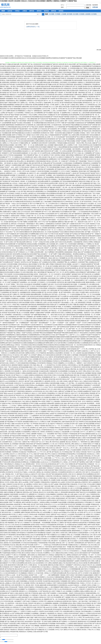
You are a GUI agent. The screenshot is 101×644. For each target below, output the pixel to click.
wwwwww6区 (26, 506)
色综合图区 (64, 480)
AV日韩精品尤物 (67, 452)
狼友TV (38, 412)
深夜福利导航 (35, 567)
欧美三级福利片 (40, 127)
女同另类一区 (34, 206)
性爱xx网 (87, 446)
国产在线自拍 (42, 119)
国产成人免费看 (26, 68)
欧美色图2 (64, 583)
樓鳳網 (3, 11)
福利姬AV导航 (29, 630)
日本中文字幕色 (79, 412)
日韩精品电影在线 (57, 202)
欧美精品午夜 (89, 603)
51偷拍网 (35, 521)
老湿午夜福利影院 (65, 284)
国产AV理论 (4, 626)
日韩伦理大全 (93, 307)
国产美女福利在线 (21, 139)
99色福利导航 (14, 632)
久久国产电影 (41, 236)
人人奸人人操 (87, 300)
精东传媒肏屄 (84, 553)
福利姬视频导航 (41, 80)
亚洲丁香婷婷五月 (92, 224)
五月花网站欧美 (43, 258)
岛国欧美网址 (48, 103)
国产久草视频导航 (38, 561)
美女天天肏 (55, 508)
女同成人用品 (44, 135)
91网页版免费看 (71, 595)
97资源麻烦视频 (27, 450)
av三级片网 (80, 365)
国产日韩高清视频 (5, 151)
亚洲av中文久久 (16, 68)
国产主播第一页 (56, 151)
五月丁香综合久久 (40, 628)
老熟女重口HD (20, 545)
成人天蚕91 (20, 361)
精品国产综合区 (27, 189)
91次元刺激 (50, 446)
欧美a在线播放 (94, 135)
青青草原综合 (28, 131)
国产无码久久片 (51, 286)
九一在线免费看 (49, 434)
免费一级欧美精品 (80, 92)
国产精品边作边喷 (93, 290)
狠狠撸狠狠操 (34, 288)
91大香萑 (94, 383)
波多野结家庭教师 (90, 70)
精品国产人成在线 (71, 173)
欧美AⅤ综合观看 (87, 476)
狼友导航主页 (50, 426)
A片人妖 (19, 450)
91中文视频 (42, 436)
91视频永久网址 (65, 535)
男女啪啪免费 (7, 200)
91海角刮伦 (54, 472)
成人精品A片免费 (17, 163)
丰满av (31, 456)
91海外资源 (39, 573)
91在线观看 (17, 393)
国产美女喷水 (42, 500)
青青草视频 (67, 387)
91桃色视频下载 (50, 121)
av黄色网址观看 (39, 252)
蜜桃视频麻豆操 (44, 159)
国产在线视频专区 (91, 246)
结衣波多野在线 (19, 74)
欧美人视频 (25, 438)
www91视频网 (51, 537)
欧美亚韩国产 (75, 613)
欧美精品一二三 (82, 99)
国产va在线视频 (68, 193)
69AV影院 (50, 373)
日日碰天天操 (44, 208)
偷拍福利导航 (39, 169)
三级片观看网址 (8, 88)
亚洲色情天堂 (45, 133)
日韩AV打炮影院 (29, 587)
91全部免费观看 (63, 371)
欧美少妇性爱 (54, 302)
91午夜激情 (12, 559)
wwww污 (24, 498)
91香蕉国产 (67, 430)
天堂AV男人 (33, 500)
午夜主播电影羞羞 (32, 119)
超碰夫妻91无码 (31, 70)
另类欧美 (20, 508)
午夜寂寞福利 (62, 549)
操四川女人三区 (83, 167)
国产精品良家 (95, 466)
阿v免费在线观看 (93, 563)
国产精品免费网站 (49, 177)
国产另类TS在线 (38, 504)
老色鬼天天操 (46, 157)
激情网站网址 (65, 377)
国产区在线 (81, 434)
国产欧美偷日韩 (9, 569)
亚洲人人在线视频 (32, 258)
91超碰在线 (92, 480)
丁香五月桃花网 (27, 155)
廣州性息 (32, 11)
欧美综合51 (49, 490)
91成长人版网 (57, 391)
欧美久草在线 (23, 603)
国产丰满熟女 (58, 250)
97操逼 (89, 355)
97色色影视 (38, 478)
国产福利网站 (38, 317)
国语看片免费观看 (44, 296)
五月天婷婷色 (69, 626)
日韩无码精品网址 (86, 611)
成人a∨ (54, 430)
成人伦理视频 (49, 236)
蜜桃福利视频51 (65, 179)
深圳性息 (39, 11)
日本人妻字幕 (47, 452)
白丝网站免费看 (55, 153)
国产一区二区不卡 (56, 276)
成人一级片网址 (30, 103)
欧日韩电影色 (97, 185)
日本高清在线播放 (84, 296)
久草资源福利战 (32, 591)
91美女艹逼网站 (17, 405)
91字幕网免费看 (16, 107)
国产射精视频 (77, 504)
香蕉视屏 (92, 393)
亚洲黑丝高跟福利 (13, 531)
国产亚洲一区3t (80, 401)
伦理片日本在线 (34, 159)
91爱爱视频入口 (81, 244)
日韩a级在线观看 (89, 357)
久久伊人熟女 (51, 436)
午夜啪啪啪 (29, 387)
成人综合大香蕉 (48, 391)
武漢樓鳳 (82, 14)
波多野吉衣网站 (64, 97)
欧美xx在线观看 (13, 309)
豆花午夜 (14, 403)
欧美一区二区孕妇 (39, 250)
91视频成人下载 (55, 179)
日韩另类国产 (24, 64)
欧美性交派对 (87, 581)
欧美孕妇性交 (66, 399)
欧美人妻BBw (37, 472)
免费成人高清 (16, 212)
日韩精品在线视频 (36, 292)
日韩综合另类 (97, 101)
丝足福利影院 (39, 563)
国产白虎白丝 (97, 624)
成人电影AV (51, 424)
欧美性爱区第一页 (70, 418)
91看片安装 (39, 420)
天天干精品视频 (90, 529)
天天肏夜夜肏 (43, 409)
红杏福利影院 (82, 266)
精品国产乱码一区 (94, 226)
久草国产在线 (6, 418)
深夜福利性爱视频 (95, 113)
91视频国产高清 (46, 76)
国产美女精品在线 (82, 173)
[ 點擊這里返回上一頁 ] (33, 27)
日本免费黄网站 (38, 113)
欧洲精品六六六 (73, 486)
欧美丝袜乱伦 (14, 302)
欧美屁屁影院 (52, 208)
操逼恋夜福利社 (79, 502)
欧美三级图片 (46, 66)
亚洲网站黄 (55, 621)
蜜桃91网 (61, 615)
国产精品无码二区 (22, 187)
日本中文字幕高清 (82, 230)
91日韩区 (58, 365)
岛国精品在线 (18, 157)
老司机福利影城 (62, 605)
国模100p (51, 565)
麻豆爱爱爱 (88, 418)
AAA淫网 (64, 389)
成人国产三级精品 (70, 105)
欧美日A (9, 365)
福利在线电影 (78, 84)
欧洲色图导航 (12, 521)
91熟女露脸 (52, 543)
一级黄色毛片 (87, 313)
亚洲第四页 (49, 432)
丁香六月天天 (7, 305)
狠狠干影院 (24, 351)
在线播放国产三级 (95, 541)
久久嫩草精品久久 (84, 486)
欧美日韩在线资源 (31, 266)
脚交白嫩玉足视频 (65, 133)
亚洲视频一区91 (11, 619)
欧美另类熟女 (59, 95)
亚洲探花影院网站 (91, 593)
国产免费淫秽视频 (89, 272)
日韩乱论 (3, 555)
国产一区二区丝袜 (31, 137)
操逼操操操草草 (72, 286)
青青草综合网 (27, 246)
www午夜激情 (62, 512)
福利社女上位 (41, 603)
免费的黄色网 (90, 414)
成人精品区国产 (41, 175)
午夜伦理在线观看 (12, 159)
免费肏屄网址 (25, 107)
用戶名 (62, 5)
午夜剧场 (7, 474)
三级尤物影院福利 (11, 258)
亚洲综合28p (71, 389)
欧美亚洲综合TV (18, 519)
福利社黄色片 (63, 266)
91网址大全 (47, 484)
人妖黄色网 (95, 387)
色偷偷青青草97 (42, 498)
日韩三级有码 (42, 393)
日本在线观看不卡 (55, 171)
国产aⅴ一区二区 (48, 101)
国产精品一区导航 (49, 105)
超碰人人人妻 (48, 587)
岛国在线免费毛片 (80, 280)
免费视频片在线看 (49, 256)
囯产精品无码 (39, 101)
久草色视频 (95, 519)
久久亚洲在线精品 (67, 163)
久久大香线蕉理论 (90, 105)
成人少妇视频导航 (42, 99)
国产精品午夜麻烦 (93, 579)
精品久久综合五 (24, 514)
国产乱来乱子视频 (71, 305)
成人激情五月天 (31, 173)
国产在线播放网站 (49, 169)
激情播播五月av (32, 498)
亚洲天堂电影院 (72, 349)
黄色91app (48, 545)
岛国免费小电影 (70, 519)
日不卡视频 (95, 444)
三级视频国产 (69, 565)
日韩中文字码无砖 (8, 155)
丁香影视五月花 (68, 101)
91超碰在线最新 (88, 575)
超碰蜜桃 (86, 391)
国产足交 (76, 422)
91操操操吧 (30, 533)
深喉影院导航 (60, 228)
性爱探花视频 (60, 537)
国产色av (74, 391)
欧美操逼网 (3, 593)
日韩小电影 (33, 365)
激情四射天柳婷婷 (17, 365)
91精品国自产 (88, 385)
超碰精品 (23, 407)
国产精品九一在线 (80, 189)
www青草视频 (20, 561)
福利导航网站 (51, 195)
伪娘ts (4, 619)
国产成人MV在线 (47, 292)
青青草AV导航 (35, 512)
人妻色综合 (36, 486)
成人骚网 (91, 442)
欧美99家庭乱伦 (26, 149)
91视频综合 (13, 597)
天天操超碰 (65, 438)
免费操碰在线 (38, 111)
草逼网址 (58, 456)
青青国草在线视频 (84, 147)
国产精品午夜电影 (14, 115)
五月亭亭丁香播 (60, 123)
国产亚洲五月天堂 (67, 359)
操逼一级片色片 (63, 486)
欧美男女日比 (25, 262)
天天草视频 (50, 428)
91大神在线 (77, 611)
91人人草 (70, 448)
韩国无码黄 (29, 444)
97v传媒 (74, 395)
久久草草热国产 (79, 599)
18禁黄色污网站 (89, 210)
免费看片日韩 (25, 296)
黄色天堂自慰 (22, 307)
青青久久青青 (60, 533)
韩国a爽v (27, 389)
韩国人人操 (12, 361)
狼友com (28, 474)
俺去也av (69, 442)
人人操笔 (49, 628)
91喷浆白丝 (42, 597)
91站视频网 (54, 502)
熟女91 (25, 428)
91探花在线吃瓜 (50, 355)
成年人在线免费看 (42, 173)
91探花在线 (70, 549)
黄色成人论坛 (44, 357)
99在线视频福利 (30, 488)
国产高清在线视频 (65, 181)
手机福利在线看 (75, 107)
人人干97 (40, 452)
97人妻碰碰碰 (71, 420)
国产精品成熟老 (23, 236)
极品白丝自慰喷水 (92, 286)
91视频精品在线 (91, 177)
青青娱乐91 (25, 624)
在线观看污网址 (33, 222)
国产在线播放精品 (18, 256)
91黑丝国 (83, 452)
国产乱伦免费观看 (89, 155)
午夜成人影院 (46, 246)
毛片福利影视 (29, 125)
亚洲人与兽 (3, 367)
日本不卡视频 (14, 567)
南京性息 (46, 11)
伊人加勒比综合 (96, 531)
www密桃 (25, 482)
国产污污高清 (31, 286)
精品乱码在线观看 (45, 117)
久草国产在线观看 (34, 482)
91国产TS (68, 385)
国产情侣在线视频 (31, 197)
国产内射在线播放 (35, 539)
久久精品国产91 (69, 228)
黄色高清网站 (69, 256)
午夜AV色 (96, 363)
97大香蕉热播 (8, 359)
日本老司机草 (42, 589)
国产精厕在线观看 (94, 179)
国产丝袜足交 (9, 409)
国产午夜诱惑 (73, 290)
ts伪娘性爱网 (38, 381)
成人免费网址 (42, 195)
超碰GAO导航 (6, 403)
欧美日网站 (51, 492)
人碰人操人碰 (51, 595)
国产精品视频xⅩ (10, 422)
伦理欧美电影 (69, 84)
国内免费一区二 (69, 280)
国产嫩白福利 (52, 187)
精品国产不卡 (40, 268)
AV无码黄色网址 (61, 218)
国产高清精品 (4, 181)
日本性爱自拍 (57, 476)
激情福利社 (29, 391)
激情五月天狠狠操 (64, 157)
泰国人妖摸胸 (50, 242)
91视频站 (14, 551)
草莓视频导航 (31, 496)
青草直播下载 (70, 92)
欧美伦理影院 (41, 92)
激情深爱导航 (93, 76)
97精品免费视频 (75, 125)
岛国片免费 (89, 462)
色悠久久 (57, 492)
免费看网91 (46, 444)
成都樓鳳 (88, 14)
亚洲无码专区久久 (50, 218)
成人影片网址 (70, 258)
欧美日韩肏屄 (16, 290)
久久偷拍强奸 (74, 113)
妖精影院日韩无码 (45, 90)
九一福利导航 (70, 506)
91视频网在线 (22, 617)
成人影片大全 (55, 157)
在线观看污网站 (82, 525)
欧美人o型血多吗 (55, 206)
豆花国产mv (87, 531)
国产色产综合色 (12, 92)
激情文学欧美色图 (64, 107)
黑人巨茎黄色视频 (31, 218)
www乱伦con (44, 462)
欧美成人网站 (72, 603)
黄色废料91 (22, 349)
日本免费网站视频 (33, 234)
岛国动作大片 (87, 387)
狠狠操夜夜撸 (92, 68)
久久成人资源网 (86, 517)
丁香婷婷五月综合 (17, 189)
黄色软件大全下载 (81, 175)
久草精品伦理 (10, 448)
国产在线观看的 (27, 97)
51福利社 (84, 577)
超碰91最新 (42, 468)
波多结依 (78, 496)
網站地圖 (99, 50)
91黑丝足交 (17, 383)
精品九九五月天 (40, 121)
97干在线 (25, 478)
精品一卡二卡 (67, 294)
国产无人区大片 (88, 512)
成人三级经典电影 (45, 260)
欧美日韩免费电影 (8, 197)
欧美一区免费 (52, 197)
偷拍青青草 (9, 407)
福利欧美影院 (37, 232)
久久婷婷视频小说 (20, 448)
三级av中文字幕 (79, 195)
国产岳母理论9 (12, 434)
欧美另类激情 (12, 129)
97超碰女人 (40, 434)
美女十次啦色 (96, 605)
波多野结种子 (28, 185)
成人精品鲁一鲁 (16, 539)
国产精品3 (9, 519)
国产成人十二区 (56, 377)
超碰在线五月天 (36, 508)
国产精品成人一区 (54, 311)
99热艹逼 (59, 399)
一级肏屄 (71, 593)
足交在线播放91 (72, 82)
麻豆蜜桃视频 (78, 187)
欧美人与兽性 (73, 311)
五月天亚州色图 (74, 432)
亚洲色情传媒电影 (23, 377)
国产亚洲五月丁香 (43, 167)
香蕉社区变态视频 (41, 147)
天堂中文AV (50, 597)
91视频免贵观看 (34, 357)
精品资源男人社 (23, 175)
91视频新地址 (58, 416)
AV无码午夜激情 (44, 549)
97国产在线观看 (94, 147)
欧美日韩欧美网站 (28, 272)
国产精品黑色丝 (26, 300)
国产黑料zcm (20, 488)
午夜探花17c (29, 561)
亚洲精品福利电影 (17, 319)
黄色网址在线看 (81, 282)
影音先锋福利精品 (32, 543)
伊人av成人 (26, 569)
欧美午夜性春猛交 (71, 240)
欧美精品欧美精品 (73, 288)
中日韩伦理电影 (43, 288)
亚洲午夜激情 (52, 220)
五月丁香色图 (79, 446)
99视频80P (57, 587)
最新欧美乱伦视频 (61, 200)
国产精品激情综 (33, 290)
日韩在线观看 (50, 280)
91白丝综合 (50, 577)
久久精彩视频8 (42, 307)
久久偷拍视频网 (26, 430)
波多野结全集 (46, 153)
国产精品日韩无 (20, 621)
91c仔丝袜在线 (95, 450)
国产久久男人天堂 (62, 464)
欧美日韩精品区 (94, 276)
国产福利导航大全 (39, 349)
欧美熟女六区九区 (64, 309)
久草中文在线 (25, 171)
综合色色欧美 (28, 284)
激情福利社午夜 (15, 82)
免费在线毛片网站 (10, 121)
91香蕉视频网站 (37, 109)
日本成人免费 (50, 514)
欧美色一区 (16, 397)
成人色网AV (87, 514)
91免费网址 (46, 553)
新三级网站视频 (85, 214)
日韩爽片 (96, 575)
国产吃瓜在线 (93, 468)
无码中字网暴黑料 (36, 212)
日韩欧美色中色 (79, 270)
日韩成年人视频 (65, 167)
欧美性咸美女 (50, 517)
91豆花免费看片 (86, 496)
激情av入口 (78, 444)
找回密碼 (95, 5)
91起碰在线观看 (76, 450)
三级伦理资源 (66, 125)
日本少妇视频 (86, 504)
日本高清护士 (57, 274)
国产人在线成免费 (91, 280)
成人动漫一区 (32, 175)
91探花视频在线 (22, 286)
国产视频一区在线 (90, 232)
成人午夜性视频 (29, 270)
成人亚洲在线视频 (39, 193)
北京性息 (10, 11)
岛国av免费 (20, 529)
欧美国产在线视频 (38, 185)
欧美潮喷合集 (4, 187)
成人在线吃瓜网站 (74, 135)
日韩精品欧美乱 (45, 482)
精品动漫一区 (58, 113)
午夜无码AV (76, 359)
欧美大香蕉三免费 (93, 561)
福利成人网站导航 (71, 369)
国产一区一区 (21, 266)
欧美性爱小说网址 (61, 224)
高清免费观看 (36, 284)
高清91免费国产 (67, 274)
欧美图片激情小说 (86, 292)
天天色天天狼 (82, 484)
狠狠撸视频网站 (76, 66)
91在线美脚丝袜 (62, 585)
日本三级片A (93, 535)
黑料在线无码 (31, 191)
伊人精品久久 (33, 393)
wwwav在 (10, 393)
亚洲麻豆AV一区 (31, 448)
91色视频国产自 (22, 589)
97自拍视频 (73, 607)
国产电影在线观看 (27, 76)
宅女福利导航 (47, 581)
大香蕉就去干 (50, 468)
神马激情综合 (66, 609)
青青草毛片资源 (31, 607)
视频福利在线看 (90, 434)
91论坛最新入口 (75, 541)
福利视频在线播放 (28, 422)
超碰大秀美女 (20, 599)
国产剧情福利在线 (67, 103)
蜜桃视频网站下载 (34, 228)
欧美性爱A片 (19, 585)
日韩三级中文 (86, 472)
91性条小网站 (21, 559)
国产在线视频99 (63, 159)
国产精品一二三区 (15, 149)
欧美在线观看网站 (87, 101)
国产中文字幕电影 (17, 177)
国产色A (35, 559)
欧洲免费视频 (82, 97)
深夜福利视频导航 (56, 86)
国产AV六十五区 (46, 212)
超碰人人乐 (11, 506)
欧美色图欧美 (13, 460)
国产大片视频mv (62, 129)
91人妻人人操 (51, 521)
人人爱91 (96, 488)
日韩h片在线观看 (43, 107)
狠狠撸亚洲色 (41, 137)
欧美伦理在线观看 (8, 272)
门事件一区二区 (27, 145)
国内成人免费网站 (81, 220)
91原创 (33, 553)
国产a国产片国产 (11, 268)
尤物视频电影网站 (21, 226)
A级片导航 (58, 434)
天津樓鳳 (58, 14)
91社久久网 (91, 377)
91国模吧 (43, 412)
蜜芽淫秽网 (48, 438)
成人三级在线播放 (46, 202)
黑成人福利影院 (25, 195)
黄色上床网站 (70, 351)
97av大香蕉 (71, 512)
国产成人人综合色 (90, 250)
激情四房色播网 (93, 111)
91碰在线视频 (62, 502)
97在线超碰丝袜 (51, 525)
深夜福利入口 (23, 591)
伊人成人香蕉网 (25, 464)
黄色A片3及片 (91, 371)
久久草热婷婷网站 (54, 462)
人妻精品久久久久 (10, 139)
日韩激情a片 (35, 480)
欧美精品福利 (4, 286)
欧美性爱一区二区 (48, 317)
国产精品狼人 (10, 270)
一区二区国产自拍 (31, 619)
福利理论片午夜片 (49, 155)
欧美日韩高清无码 (18, 72)
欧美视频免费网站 (31, 99)
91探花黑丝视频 (54, 383)
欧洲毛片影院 (35, 525)
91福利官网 (14, 591)
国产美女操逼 (87, 187)
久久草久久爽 (23, 626)
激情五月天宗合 (68, 630)
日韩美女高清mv (43, 115)
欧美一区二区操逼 (60, 161)
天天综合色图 (90, 484)
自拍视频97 (27, 613)
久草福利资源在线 (46, 430)
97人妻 (16, 476)
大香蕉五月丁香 (7, 397)
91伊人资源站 (63, 373)
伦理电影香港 (52, 288)
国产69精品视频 (92, 171)
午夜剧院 (42, 426)
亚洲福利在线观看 (5, 276)
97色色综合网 (6, 462)
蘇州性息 (54, 11)
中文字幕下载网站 (22, 222)
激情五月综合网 (19, 490)
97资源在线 (35, 593)
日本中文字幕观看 (60, 270)
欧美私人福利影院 (28, 193)
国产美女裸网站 (86, 260)
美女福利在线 (50, 88)
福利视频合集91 (16, 401)
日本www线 (94, 472)
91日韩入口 (15, 514)
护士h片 (28, 567)
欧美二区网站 (20, 268)
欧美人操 (82, 466)
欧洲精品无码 (27, 238)
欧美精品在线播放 (32, 244)
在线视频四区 (10, 99)
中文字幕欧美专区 (75, 367)
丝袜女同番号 (72, 64)
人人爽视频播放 (22, 173)
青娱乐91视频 (96, 355)
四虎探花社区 (20, 458)
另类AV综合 (55, 442)
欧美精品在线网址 (71, 72)
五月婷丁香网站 (10, 284)
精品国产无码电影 (64, 234)
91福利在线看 (25, 468)
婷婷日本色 (48, 519)
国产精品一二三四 (18, 88)
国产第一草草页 (58, 109)
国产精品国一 (7, 204)
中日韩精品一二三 (94, 569)
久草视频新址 (29, 317)
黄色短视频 (52, 399)
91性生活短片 (42, 617)
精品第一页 (40, 621)
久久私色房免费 (20, 579)
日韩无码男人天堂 (49, 488)
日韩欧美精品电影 (41, 161)
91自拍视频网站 (73, 129)
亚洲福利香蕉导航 (87, 420)
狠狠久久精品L (16, 426)
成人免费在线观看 (38, 145)
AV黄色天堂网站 (62, 619)
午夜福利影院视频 (48, 72)
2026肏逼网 (55, 545)
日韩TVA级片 (26, 601)
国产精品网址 (12, 214)
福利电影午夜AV (77, 274)
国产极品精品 (49, 272)
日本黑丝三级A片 (38, 484)
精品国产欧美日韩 (76, 436)
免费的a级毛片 (7, 212)
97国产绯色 (50, 412)
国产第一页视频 (94, 234)
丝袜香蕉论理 (65, 428)
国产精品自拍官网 (7, 351)
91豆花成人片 (58, 412)
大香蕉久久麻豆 (76, 430)
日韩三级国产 (24, 355)
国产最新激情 (76, 214)
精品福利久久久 (27, 151)
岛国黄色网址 (6, 82)
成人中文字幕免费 (47, 216)
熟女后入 (20, 517)
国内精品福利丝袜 (66, 153)
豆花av (78, 619)
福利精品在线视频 (8, 145)
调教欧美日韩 (28, 232)
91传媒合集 (22, 452)
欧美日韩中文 (43, 424)
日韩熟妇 (54, 450)
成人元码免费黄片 (7, 315)
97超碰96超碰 (6, 553)
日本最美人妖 (19, 193)
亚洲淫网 (7, 371)
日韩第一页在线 (54, 133)
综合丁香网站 (84, 68)
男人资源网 (52, 480)
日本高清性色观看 (84, 117)
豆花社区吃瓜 (33, 438)
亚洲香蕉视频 (22, 280)
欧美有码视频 (12, 187)
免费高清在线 (95, 284)
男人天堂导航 (90, 349)
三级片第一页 (77, 202)
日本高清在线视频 (18, 274)
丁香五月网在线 (84, 159)
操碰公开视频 (54, 351)
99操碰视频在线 (94, 567)
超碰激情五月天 (88, 488)
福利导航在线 (32, 305)
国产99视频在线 (19, 131)
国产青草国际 (52, 70)
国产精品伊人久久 (29, 628)
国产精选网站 (35, 260)
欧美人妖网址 (65, 76)
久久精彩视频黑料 (12, 278)
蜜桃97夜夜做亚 (78, 624)
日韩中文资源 (70, 575)
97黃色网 (11, 416)
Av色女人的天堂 (16, 204)
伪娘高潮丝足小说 (57, 571)
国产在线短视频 (69, 123)
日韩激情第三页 (38, 379)
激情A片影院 (91, 525)
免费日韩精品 (56, 212)
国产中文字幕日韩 (52, 309)
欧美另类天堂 (95, 292)
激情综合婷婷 (15, 216)
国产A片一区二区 (45, 204)
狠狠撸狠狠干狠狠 (77, 181)
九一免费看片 (78, 363)
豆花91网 (5, 628)
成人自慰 (71, 494)
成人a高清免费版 (45, 512)
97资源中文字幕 (24, 288)
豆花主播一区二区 (74, 183)
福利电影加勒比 (5, 632)
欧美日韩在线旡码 (63, 490)
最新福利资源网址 (29, 141)
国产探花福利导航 (81, 464)
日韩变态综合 (62, 470)
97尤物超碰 (93, 446)
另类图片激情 (87, 444)
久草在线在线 (21, 224)
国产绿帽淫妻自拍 (40, 84)
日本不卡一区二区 (93, 222)
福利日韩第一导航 (16, 276)
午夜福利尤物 (69, 510)
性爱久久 (10, 478)
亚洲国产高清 (73, 204)
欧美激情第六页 (76, 298)
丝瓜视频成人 (68, 307)
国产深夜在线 (67, 185)
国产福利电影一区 (64, 68)
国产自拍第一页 (34, 436)
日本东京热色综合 (87, 547)
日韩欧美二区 (88, 270)
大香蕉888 (74, 399)
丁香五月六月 (70, 200)
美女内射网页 (36, 202)
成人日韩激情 (43, 228)
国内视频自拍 (7, 290)
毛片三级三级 (75, 179)
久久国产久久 (39, 460)
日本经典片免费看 (77, 88)
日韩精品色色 (54, 539)
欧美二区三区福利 (46, 232)
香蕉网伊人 (43, 577)
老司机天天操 (65, 276)
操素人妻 (30, 504)
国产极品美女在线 (48, 210)
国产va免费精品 (57, 131)
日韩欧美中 (82, 589)
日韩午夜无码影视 (25, 294)
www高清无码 (89, 617)
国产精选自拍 (51, 200)
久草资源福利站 (39, 587)
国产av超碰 (54, 484)
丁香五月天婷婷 (72, 111)
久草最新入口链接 (25, 216)
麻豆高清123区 (7, 512)
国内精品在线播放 (73, 147)
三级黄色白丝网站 (44, 502)
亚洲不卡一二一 (39, 545)
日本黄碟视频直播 (75, 569)
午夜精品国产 (25, 539)
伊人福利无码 (77, 472)
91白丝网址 (82, 407)
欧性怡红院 (62, 351)
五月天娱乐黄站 (45, 567)
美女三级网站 (60, 278)
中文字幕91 (12, 563)
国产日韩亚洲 (31, 226)
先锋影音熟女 (90, 589)
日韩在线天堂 (88, 121)
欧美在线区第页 (8, 254)
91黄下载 (5, 486)
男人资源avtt (66, 367)
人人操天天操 (17, 442)
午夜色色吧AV (33, 624)
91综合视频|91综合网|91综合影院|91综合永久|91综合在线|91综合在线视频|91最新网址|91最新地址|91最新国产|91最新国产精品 (38, 58)
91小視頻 (58, 393)
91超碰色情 (54, 482)
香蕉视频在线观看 (66, 531)
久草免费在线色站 (16, 480)
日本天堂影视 (20, 232)
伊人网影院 (5, 615)
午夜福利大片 (46, 149)
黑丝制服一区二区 (90, 315)
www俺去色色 (86, 448)
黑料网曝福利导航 (74, 583)
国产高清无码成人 (87, 202)
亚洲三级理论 (72, 581)
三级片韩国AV (92, 601)
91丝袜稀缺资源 (81, 454)
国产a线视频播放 (32, 309)
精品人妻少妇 (21, 537)
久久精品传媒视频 (62, 593)
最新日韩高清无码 (46, 151)
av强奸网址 (97, 557)
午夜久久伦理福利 (26, 426)
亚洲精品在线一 (96, 504)
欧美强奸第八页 (11, 472)
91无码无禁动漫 (8, 601)
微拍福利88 (59, 474)
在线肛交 (54, 454)
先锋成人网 (58, 468)
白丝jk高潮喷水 (59, 353)
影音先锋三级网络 (24, 353)
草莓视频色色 (96, 476)
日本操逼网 (61, 472)
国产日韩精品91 (20, 252)
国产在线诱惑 (36, 151)
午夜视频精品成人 (62, 288)
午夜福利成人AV (38, 397)
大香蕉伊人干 (13, 363)
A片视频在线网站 (23, 143)
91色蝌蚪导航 (90, 498)
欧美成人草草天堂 (18, 440)
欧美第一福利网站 (68, 250)
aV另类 (76, 403)
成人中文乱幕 (77, 101)
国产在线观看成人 (22, 282)
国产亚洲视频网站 (90, 248)
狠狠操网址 (17, 351)
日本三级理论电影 (52, 290)
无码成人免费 (6, 302)
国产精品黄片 (10, 113)
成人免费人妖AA (41, 428)
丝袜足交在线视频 (23, 414)
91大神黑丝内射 (27, 105)
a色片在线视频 (51, 244)
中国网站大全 (90, 244)
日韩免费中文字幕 (62, 208)
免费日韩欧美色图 (45, 82)
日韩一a (64, 543)
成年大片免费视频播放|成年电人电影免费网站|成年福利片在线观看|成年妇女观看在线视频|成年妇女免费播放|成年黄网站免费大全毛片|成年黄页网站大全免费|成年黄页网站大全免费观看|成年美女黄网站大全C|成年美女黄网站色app (50, 343)
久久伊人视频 (55, 553)
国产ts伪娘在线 (80, 587)
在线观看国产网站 (62, 262)
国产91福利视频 (11, 191)
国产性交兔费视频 (90, 256)
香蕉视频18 (25, 436)
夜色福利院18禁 (86, 212)
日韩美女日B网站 (88, 242)
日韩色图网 (9, 468)
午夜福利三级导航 (93, 539)
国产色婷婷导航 (90, 587)
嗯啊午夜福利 (11, 111)
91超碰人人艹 (16, 611)
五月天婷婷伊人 (41, 282)
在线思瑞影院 (19, 416)
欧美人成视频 (91, 208)
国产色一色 (54, 599)
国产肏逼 (94, 436)
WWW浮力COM (31, 615)
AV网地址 (38, 377)
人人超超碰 (22, 496)
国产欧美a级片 (11, 84)
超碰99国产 (3, 496)
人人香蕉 (48, 571)
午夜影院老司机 (95, 494)
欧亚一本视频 (67, 547)
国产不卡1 (8, 401)
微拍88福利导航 (12, 414)
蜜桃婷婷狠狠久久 (77, 531)
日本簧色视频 (93, 405)
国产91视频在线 (78, 193)
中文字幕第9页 (49, 250)
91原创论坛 (56, 361)
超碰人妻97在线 (69, 403)
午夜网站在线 (50, 80)
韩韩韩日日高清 (84, 422)
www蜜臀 (60, 450)
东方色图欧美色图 (18, 202)
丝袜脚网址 (30, 349)
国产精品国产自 (14, 292)
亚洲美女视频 (79, 78)
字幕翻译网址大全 (21, 220)
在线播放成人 (15, 298)
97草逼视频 (52, 624)
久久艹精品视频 (93, 230)
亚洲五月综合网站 (38, 240)
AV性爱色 (29, 407)
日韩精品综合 (81, 498)
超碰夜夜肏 (7, 551)
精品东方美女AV (87, 565)
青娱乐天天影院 (54, 529)
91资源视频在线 (47, 466)
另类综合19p (28, 529)
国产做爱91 (78, 351)
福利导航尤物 (12, 222)
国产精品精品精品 (52, 119)
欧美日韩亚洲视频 (34, 117)
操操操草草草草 (20, 137)
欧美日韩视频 (84, 541)
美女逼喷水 (35, 502)
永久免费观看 (96, 274)
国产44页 (57, 514)
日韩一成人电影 (69, 187)
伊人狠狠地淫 (78, 474)
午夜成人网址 (12, 119)
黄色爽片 (18, 373)
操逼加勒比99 (31, 420)
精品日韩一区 (86, 436)
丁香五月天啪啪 (29, 72)
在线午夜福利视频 (15, 109)
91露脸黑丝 (12, 450)
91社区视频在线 (65, 212)
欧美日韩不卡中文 (80, 224)
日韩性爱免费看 (74, 490)
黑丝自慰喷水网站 (10, 210)
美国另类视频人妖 (78, 151)
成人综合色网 (32, 282)
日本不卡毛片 (42, 222)
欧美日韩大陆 (59, 88)
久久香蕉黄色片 (83, 545)
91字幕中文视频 (33, 403)
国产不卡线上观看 (12, 230)
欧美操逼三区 (26, 204)
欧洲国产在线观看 (45, 313)
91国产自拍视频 (12, 282)
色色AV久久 (13, 454)
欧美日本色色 (43, 359)
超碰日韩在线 (94, 409)
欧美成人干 (75, 539)
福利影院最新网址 (77, 385)
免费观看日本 (33, 494)
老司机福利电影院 (59, 357)
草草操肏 (35, 424)
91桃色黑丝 (11, 466)
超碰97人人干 (38, 387)
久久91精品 (83, 500)
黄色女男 (79, 420)
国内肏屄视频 (20, 535)
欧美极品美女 (76, 165)
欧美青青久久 (40, 547)
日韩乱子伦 (41, 438)
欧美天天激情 (18, 595)
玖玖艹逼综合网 (45, 486)
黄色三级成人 (24, 200)
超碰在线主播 (41, 218)
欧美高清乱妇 (28, 202)
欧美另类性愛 (63, 545)
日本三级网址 (21, 103)
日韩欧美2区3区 (55, 313)
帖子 (38, 14)
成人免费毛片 (21, 250)
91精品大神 (67, 613)
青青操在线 (96, 381)
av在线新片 (65, 434)
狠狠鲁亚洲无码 (70, 119)
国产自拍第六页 (55, 559)
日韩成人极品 (77, 252)
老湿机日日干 (42, 200)
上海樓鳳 (64, 14)
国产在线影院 (52, 99)
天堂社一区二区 (29, 470)
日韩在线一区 (73, 76)
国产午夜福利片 (16, 262)
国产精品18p (74, 579)
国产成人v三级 (95, 181)
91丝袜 (50, 359)
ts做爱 (19, 434)
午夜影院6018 (57, 367)
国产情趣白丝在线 (51, 84)
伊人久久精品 (96, 630)
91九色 (93, 428)
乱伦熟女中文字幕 (26, 109)
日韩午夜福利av (21, 533)
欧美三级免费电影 (61, 349)
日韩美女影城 (22, 264)
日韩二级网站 (28, 361)
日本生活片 (68, 615)
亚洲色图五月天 (96, 127)
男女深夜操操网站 (82, 240)
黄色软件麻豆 (83, 171)
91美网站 (71, 363)
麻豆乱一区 (36, 565)
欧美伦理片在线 (27, 240)
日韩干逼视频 (9, 500)
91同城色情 (6, 567)
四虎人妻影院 (4, 543)
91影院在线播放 (78, 103)
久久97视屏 (53, 573)
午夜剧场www (74, 466)
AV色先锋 (79, 581)
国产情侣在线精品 (82, 64)
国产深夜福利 (38, 444)
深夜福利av (90, 551)
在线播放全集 (93, 262)
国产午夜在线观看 (63, 302)
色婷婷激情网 (16, 543)
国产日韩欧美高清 (60, 226)
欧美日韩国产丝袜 (36, 246)
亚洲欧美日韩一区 (95, 149)
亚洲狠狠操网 (26, 525)
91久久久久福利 (54, 107)
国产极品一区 (85, 307)
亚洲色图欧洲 (15, 418)
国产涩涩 (84, 510)
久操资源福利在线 (39, 456)
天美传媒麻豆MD (56, 422)
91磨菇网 (18, 432)
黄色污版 (76, 375)
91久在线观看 (25, 583)
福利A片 (36, 373)
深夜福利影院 (82, 302)
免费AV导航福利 (25, 512)
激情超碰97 (50, 617)
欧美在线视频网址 (70, 175)
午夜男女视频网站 (32, 280)
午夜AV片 (90, 452)
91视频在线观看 (70, 496)
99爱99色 (18, 502)
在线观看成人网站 (62, 494)
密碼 (62, 7)
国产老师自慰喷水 (66, 292)
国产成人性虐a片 (81, 389)
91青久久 (64, 446)
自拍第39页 (81, 383)
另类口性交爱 (16, 583)
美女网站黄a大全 (60, 256)
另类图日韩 (72, 464)
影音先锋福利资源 (23, 363)
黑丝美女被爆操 (58, 579)
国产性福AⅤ (93, 391)
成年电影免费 (15, 64)
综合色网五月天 (23, 494)
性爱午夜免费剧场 (69, 412)
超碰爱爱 (62, 442)
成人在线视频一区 (16, 90)
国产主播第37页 (15, 294)
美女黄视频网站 (70, 139)
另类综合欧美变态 (79, 593)
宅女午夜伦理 (72, 373)
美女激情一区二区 (94, 204)
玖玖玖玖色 (44, 464)
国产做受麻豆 (24, 418)
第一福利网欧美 (34, 143)
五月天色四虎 (45, 97)
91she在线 (55, 466)
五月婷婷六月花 (87, 573)
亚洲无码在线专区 (59, 268)
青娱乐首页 (78, 319)
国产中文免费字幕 (63, 296)
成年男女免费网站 (70, 272)
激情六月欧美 (4, 115)
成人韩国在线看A (40, 555)
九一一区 (75, 426)
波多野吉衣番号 (54, 183)
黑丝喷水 (75, 442)
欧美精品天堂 (11, 252)
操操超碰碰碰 (18, 155)
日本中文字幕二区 (47, 109)
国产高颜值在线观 (38, 189)
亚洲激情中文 (6, 153)
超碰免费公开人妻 (86, 284)
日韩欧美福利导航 (64, 484)
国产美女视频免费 (52, 222)
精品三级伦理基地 (80, 228)
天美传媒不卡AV (75, 377)
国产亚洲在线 (34, 492)
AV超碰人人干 (64, 383)
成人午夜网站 (61, 119)
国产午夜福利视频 (81, 161)
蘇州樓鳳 (70, 14)
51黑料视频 (70, 502)
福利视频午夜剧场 (91, 373)
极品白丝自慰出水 (27, 133)
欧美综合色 (68, 537)
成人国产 (71, 460)
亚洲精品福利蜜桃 (7, 185)
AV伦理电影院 (93, 359)
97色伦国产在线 (27, 319)
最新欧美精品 (27, 208)
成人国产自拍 (7, 300)
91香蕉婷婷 (64, 488)
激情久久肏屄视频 (73, 355)
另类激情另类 (65, 401)
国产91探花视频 (76, 577)
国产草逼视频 (95, 619)
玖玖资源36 (19, 422)
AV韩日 (54, 375)
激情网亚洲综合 (25, 206)
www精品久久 (58, 432)
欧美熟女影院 (74, 90)
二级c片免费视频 (49, 252)
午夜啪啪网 (63, 581)
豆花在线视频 (52, 506)
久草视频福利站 (87, 84)
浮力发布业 (16, 355)
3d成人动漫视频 (13, 169)
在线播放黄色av (50, 224)
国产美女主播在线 (80, 137)
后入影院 (60, 478)
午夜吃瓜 (33, 442)
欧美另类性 (8, 446)
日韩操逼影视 (83, 355)
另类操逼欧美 (71, 78)
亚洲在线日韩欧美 (39, 270)
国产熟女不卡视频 (44, 206)
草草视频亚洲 (73, 438)
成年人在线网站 (68, 145)
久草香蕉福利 (63, 567)
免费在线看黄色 (40, 141)
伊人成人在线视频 (66, 591)
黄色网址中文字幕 (10, 218)
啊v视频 (45, 379)
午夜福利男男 (11, 78)
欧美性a (64, 365)
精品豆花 (3, 468)
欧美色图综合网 (61, 573)
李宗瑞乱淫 (68, 424)
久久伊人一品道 (17, 446)
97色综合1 (43, 525)
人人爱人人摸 (73, 456)
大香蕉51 (42, 432)
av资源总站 (32, 351)
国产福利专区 (54, 64)
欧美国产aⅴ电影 (13, 117)
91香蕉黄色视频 (75, 68)
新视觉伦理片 (85, 109)
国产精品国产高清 (93, 173)
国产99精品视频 (23, 278)
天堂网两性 (15, 452)
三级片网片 (71, 543)
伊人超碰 (97, 543)
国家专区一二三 (7, 405)
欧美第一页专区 (35, 464)
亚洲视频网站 (42, 244)
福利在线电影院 (71, 315)
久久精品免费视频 (62, 147)
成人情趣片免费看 (67, 210)
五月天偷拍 (33, 476)
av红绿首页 (10, 385)
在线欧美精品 (37, 97)
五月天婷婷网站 (19, 113)
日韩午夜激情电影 (32, 307)
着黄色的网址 (91, 266)
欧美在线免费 (70, 137)
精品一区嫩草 (27, 260)
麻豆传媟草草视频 (70, 282)
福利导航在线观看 (30, 268)
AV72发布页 (52, 369)
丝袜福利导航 (17, 315)
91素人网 (50, 541)
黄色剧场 (77, 506)
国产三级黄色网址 (42, 278)
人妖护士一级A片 (33, 549)
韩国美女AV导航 (16, 553)
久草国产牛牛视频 (29, 440)
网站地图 (79, 58)
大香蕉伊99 (49, 476)
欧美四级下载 (14, 313)
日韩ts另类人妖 (85, 619)
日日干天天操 (4, 214)
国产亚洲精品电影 (24, 159)
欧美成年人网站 (20, 66)
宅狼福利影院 (60, 175)
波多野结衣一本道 (13, 603)
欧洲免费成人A (96, 212)
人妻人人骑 (78, 567)
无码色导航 (52, 379)
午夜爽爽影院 (4, 129)
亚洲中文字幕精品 (17, 135)
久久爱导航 (76, 409)
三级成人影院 (52, 258)
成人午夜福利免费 (89, 254)
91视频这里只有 (53, 115)
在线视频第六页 (40, 496)
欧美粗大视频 (82, 426)
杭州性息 (61, 11)
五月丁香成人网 (46, 442)
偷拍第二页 (57, 407)
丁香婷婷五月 (76, 74)
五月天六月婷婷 (65, 171)
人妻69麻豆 (42, 613)
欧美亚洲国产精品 (35, 254)
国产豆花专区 (13, 228)
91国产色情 (83, 609)
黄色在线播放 (72, 208)
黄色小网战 (89, 557)
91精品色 (76, 585)
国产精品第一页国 (76, 260)
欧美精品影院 (20, 84)
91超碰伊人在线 (50, 533)
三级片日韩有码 (88, 363)
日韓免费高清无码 (20, 125)
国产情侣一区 (28, 424)
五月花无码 (93, 521)
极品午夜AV (61, 519)
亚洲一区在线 (35, 585)
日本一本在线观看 (29, 147)
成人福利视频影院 (85, 428)
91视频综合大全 (55, 535)
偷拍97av (11, 628)
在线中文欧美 (59, 242)
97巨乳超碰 (48, 460)
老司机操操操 (55, 82)
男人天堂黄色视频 (71, 244)
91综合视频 (61, 375)
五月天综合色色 (25, 212)
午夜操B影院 (50, 613)
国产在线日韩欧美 (14, 181)
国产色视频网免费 (81, 119)
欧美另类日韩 (94, 109)
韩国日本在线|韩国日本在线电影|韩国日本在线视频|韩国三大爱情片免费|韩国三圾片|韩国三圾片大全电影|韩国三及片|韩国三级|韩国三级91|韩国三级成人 (52, 339)
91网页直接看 (9, 383)
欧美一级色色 (36, 383)
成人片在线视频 (75, 535)
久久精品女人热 (61, 230)
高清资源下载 (6, 313)
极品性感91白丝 (94, 458)
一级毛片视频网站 (5, 298)
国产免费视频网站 (90, 123)
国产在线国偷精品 (63, 115)
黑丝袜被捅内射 (79, 460)
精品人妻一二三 (42, 365)
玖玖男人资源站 (9, 482)
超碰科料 (7, 539)
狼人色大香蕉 (79, 512)
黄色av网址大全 (22, 161)
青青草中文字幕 (27, 177)
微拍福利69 (72, 492)
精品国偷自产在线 (58, 232)
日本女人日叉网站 (48, 407)
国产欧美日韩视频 (46, 300)
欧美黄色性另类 (84, 107)
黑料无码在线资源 (86, 298)
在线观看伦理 (25, 510)
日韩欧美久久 (31, 573)
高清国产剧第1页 (61, 78)
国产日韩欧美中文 (82, 204)
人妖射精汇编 (79, 353)
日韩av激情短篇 (43, 624)
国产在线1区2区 (52, 129)
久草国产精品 (16, 305)
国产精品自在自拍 (70, 278)
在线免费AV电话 (7, 442)
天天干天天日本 (47, 557)
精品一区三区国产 (49, 240)
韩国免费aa (67, 539)
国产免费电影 (35, 68)
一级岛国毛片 (7, 171)
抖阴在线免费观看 (83, 480)
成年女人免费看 (91, 119)
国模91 (62, 523)
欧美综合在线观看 (76, 206)
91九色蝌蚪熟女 (10, 510)
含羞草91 (42, 611)
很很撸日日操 (12, 161)
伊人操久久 (95, 583)
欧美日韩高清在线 (49, 123)
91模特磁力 (35, 595)
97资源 (95, 369)
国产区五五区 (69, 517)
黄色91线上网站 (70, 444)
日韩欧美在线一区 (79, 256)
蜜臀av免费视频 (81, 72)
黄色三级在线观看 (93, 167)
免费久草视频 (50, 264)
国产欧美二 (18, 430)
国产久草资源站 (71, 161)
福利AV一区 (57, 541)
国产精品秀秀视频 (66, 165)
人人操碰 (35, 517)
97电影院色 (43, 353)
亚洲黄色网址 (37, 527)
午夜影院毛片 (89, 401)
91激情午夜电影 (5, 607)
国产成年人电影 (61, 139)
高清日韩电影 (57, 238)
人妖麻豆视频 (47, 458)
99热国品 (49, 363)
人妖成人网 (48, 385)
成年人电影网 (36, 86)
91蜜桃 (61, 539)
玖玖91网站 (18, 506)
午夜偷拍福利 (91, 607)
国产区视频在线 (12, 234)
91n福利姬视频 (39, 535)
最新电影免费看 (78, 317)
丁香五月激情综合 (68, 248)
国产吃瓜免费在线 (5, 262)
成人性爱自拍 (14, 607)
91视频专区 (13, 456)
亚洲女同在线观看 (74, 159)
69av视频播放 (39, 385)
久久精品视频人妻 (84, 276)
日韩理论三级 (34, 583)
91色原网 (71, 514)
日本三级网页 (82, 288)
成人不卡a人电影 (32, 454)
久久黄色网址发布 (28, 157)
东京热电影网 (74, 276)
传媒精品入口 (82, 82)
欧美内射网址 (17, 254)
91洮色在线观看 (9, 260)
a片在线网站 (91, 510)
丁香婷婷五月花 (29, 113)
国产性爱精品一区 (85, 555)
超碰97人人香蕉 (60, 105)
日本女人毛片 (59, 630)
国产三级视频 (66, 597)
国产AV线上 (67, 450)
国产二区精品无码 (41, 242)
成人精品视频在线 (91, 228)
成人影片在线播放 (53, 266)
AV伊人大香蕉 (26, 434)
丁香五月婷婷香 (8, 274)
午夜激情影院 (39, 256)
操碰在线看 (5, 498)
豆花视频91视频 (11, 529)
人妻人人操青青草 (21, 420)
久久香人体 (53, 444)
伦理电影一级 (56, 292)
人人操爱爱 (69, 624)
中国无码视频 (56, 165)
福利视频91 (91, 577)
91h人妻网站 (67, 555)
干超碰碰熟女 (74, 171)
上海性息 (24, 11)
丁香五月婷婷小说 (96, 214)
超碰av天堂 (62, 563)
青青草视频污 (95, 365)
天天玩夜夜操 (72, 605)
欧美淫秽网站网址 (70, 236)
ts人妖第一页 (14, 575)
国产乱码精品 (74, 234)
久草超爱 (60, 430)
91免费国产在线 (46, 284)
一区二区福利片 (43, 220)
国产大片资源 (18, 238)
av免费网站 (82, 399)
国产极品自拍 (4, 117)
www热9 (70, 585)
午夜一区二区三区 (36, 216)
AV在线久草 (66, 436)
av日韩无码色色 (38, 391)
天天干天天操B (82, 607)
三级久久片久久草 (78, 357)
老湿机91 (75, 533)
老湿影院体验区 (60, 498)
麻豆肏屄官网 (36, 163)
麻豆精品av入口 (84, 179)
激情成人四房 (67, 214)
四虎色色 (39, 569)
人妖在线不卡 (76, 264)
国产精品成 (68, 523)
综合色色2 (33, 569)
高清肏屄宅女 (51, 365)
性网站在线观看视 (27, 373)
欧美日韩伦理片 (43, 143)
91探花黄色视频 (91, 438)
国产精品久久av (59, 280)
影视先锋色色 (52, 464)
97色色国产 (6, 624)
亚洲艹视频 (77, 510)
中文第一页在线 (78, 145)
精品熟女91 (42, 583)
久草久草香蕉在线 (23, 456)
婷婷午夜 (72, 401)
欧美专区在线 (34, 107)
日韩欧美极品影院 (12, 127)
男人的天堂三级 (57, 103)
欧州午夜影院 (49, 611)
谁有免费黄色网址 (76, 131)
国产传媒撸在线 (95, 90)
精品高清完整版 (29, 274)
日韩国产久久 (50, 401)
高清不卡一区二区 (70, 220)
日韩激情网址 (51, 393)
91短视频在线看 (6, 133)
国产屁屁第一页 (28, 557)
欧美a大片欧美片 (79, 248)
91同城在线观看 (27, 527)
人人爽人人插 (55, 111)
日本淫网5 (56, 496)
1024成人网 (66, 607)
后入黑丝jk (54, 512)
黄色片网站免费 (77, 547)
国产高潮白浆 (21, 317)
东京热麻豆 (3, 517)
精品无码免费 (16, 195)
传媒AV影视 (79, 440)
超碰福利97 (36, 416)
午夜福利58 (43, 626)
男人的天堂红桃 (24, 531)
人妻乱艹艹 (46, 351)
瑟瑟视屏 (23, 387)
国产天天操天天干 (44, 559)
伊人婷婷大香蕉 (56, 389)
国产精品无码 (46, 179)
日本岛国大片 (41, 446)
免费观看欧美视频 (76, 238)
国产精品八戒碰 (9, 424)
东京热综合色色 (81, 397)
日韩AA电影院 (63, 440)
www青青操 (6, 436)
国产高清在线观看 (16, 153)
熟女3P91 (48, 454)
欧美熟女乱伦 (60, 141)
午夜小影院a (76, 452)
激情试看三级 (20, 541)
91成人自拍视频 (48, 145)
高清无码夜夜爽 (59, 387)
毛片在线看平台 (18, 97)
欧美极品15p (28, 517)
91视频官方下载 (9, 74)
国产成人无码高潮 (33, 64)
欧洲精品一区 (45, 315)
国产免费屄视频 (36, 315)
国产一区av (63, 448)
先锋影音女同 (22, 309)
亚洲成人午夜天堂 (50, 561)
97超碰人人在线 (27, 472)
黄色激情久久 (45, 539)
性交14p (13, 545)
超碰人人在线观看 (19, 379)
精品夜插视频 (76, 307)
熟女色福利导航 (50, 349)
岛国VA (51, 357)
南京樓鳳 (76, 14)
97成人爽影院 (44, 480)
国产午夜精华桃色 (19, 391)
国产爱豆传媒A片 (71, 498)
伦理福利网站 (80, 139)
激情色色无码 (95, 517)
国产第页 (52, 474)
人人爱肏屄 (83, 585)
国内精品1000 (27, 480)
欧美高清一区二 (10, 248)
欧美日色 (19, 472)
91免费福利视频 (39, 123)
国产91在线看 (29, 545)
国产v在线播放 (44, 262)
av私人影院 (21, 551)
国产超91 (16, 407)
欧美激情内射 (51, 626)
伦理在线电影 (88, 151)
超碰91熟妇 (67, 395)
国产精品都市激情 (22, 129)
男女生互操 (70, 573)
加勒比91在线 (88, 381)
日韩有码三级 (32, 603)
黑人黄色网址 (32, 428)
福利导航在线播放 (25, 311)
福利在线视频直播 (45, 68)
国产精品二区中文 (95, 296)
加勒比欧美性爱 (46, 86)
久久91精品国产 (26, 315)
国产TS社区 (29, 379)
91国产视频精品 (56, 76)
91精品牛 (89, 397)
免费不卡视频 (25, 165)
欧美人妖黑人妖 (44, 302)
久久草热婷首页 (72, 621)
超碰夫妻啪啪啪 (89, 353)
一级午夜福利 (7, 163)
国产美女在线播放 (63, 290)
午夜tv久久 (45, 478)
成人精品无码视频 (31, 264)
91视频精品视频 (35, 462)
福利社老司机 (25, 357)
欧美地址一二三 (82, 286)
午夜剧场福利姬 (43, 543)
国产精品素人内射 (43, 529)
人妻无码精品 (63, 82)
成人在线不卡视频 (54, 591)
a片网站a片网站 (58, 319)
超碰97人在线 (60, 409)
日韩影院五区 (66, 476)
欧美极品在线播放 (69, 216)
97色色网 (88, 605)
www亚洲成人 (91, 609)
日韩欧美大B (35, 432)
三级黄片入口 (25, 90)
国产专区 (28, 599)
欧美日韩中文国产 (7, 208)
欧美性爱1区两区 (79, 232)
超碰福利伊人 (59, 80)
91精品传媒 (53, 478)
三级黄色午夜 (25, 442)
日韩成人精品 (22, 183)
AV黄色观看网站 (59, 252)
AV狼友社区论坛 (7, 355)
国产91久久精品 (76, 153)
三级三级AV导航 (83, 601)
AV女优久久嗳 (60, 418)
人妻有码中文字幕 (78, 121)
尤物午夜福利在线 (67, 422)
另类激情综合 (87, 163)
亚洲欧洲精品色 (33, 181)
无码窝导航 (83, 561)
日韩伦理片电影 (80, 236)
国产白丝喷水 (10, 242)
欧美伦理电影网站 (74, 115)
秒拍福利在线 (66, 238)
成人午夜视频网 (61, 258)
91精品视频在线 (96, 260)
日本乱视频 (63, 628)
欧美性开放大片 (55, 204)
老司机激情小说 (64, 405)
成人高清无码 (10, 141)
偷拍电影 (57, 401)
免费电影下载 (90, 137)
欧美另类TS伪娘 (81, 595)
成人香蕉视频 (14, 444)
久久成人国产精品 (21, 191)
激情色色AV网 (6, 514)
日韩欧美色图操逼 (11, 80)
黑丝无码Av (57, 551)
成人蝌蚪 (3, 519)
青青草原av (26, 492)
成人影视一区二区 (50, 137)
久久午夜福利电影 (60, 127)
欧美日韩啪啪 (12, 533)
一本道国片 (59, 436)
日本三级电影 (27, 135)
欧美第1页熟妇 (50, 305)
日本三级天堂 (58, 210)
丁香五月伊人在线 (92, 220)
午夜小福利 (25, 401)
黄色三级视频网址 (21, 101)
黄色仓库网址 (43, 373)
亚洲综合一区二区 (42, 266)
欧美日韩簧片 (9, 605)
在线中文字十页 (75, 393)
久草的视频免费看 (18, 147)
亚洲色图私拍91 (80, 543)
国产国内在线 (84, 191)
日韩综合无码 (47, 74)
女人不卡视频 (29, 252)
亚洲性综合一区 (30, 242)
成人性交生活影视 (82, 563)
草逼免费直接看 (84, 409)
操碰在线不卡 (18, 246)
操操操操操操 (68, 252)
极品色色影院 (55, 581)
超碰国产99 (11, 420)
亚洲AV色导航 (86, 367)
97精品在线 (91, 508)
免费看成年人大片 (11, 173)
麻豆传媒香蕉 (9, 391)
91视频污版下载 (31, 92)
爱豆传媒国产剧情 (82, 305)
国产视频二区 (59, 307)
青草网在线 (66, 579)
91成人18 (32, 377)
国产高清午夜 (84, 309)
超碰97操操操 (38, 579)
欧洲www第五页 (24, 412)
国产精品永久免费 (95, 117)
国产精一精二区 (95, 115)
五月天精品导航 (17, 547)
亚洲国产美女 (28, 248)
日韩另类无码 (60, 282)
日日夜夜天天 (92, 191)
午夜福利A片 (13, 630)
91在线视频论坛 (29, 210)
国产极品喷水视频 (46, 165)
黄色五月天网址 (5, 575)
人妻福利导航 (85, 149)
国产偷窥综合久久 (12, 95)
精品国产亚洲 (89, 311)
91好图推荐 (26, 446)
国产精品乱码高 (89, 258)
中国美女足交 (66, 131)
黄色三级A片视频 (81, 246)
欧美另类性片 (24, 115)
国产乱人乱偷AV (10, 577)
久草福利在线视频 (12, 307)
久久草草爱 (29, 559)
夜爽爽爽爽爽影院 (75, 309)
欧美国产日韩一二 (34, 575)
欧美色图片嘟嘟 (50, 270)
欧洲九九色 (31, 563)
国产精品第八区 (57, 452)
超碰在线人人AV (11, 537)
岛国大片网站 (92, 64)
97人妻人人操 (77, 448)
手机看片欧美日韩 (88, 80)
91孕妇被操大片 (89, 502)
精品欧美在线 (57, 125)
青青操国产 (65, 456)
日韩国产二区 (48, 248)
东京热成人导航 (73, 458)
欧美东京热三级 (94, 159)
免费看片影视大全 (48, 319)
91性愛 (45, 470)
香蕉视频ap (33, 363)
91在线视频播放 (65, 260)
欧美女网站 (57, 446)
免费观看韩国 (10, 240)
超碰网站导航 (66, 113)
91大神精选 (76, 468)
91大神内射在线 (68, 202)
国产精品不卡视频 (5, 64)
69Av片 (34, 529)
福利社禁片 (24, 549)
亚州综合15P (61, 369)
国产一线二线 (71, 379)
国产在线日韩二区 (70, 617)
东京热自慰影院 (50, 214)
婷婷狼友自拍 (90, 407)
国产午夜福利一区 (60, 92)
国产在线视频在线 (87, 252)
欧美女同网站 (45, 383)
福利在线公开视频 (50, 78)
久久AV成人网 (93, 533)
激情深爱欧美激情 (33, 187)
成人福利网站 (28, 484)
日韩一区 (31, 478)
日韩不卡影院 (57, 583)
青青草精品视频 (16, 133)
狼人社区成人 (14, 183)
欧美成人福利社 (60, 121)
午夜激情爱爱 (42, 521)
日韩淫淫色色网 (7, 399)
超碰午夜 (32, 412)
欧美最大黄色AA (59, 565)
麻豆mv (16, 555)
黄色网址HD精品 (60, 177)
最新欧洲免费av (90, 282)
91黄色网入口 (55, 523)
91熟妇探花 (74, 484)
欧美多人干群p (87, 630)
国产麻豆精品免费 (20, 242)
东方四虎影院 (29, 250)
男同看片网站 (82, 414)
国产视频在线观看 (84, 234)
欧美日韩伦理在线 (87, 185)
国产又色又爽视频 (33, 626)
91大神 (7, 456)
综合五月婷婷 (35, 135)
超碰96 (77, 561)
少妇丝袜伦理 (57, 359)
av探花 (19, 597)
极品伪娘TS (26, 597)
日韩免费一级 (90, 302)
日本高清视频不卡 (29, 256)
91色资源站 (86, 521)
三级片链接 (11, 432)
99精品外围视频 (56, 569)
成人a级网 (27, 519)
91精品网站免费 (68, 611)
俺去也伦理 (18, 569)
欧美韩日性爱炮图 (5, 452)
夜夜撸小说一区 (29, 84)
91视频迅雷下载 (51, 147)
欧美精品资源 (26, 276)
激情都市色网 (80, 70)
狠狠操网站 (49, 603)
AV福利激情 (41, 514)
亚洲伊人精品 (12, 266)
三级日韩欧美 (28, 74)
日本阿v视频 (27, 521)
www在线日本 (19, 424)
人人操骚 (54, 519)
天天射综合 (61, 444)
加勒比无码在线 (22, 80)
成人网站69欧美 (30, 395)
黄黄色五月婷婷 (79, 200)
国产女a (39, 442)
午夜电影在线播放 (62, 143)
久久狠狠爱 (20, 521)
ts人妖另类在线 (13, 486)
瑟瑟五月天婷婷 (26, 611)
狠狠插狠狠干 (70, 561)
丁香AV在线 (28, 466)
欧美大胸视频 (67, 264)
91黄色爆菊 (22, 444)
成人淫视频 (33, 446)
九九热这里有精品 (15, 498)
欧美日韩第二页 (48, 125)
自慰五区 (18, 510)
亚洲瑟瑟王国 (45, 405)
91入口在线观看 (49, 630)
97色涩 (55, 363)
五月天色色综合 (43, 129)
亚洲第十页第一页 (42, 70)
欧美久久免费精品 (66, 313)
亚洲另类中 (49, 416)
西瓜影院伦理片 (85, 135)
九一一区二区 (58, 426)
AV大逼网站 (85, 430)
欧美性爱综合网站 (44, 414)
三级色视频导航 (78, 242)
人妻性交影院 (31, 555)
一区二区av (87, 549)
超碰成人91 (55, 397)
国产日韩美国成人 (38, 177)
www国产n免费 (18, 557)
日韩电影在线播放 (62, 286)
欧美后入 (12, 458)
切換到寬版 (100, 4)
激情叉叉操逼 (11, 70)
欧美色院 (96, 547)
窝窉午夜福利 (17, 179)
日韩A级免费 (36, 523)
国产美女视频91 (48, 113)
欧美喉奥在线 (39, 375)
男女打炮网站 (17, 296)
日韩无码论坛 (78, 565)
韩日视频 (33, 547)
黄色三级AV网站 (40, 214)
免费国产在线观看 (87, 206)
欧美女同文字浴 (16, 300)
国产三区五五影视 (69, 195)
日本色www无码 (67, 468)
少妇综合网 (83, 403)
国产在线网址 (63, 621)
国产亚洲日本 (66, 393)
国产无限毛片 (20, 78)
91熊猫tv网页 (50, 403)
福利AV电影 (36, 405)
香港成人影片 (91, 99)
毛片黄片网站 (41, 264)
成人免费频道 (9, 557)
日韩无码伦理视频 (32, 139)
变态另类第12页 (74, 428)
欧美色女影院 (63, 553)
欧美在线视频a (76, 294)
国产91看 (47, 535)
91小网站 (24, 504)
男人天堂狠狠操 (73, 508)
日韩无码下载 (41, 607)
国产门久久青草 (20, 218)
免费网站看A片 (53, 159)
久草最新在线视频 (18, 185)
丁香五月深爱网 (33, 129)
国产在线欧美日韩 (48, 238)
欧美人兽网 (68, 533)
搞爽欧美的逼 (8, 72)
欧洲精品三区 (18, 272)
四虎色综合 (8, 428)
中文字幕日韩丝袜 (24, 167)
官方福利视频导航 (21, 244)
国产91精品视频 (93, 165)
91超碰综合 (47, 397)
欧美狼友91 (75, 555)
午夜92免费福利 (76, 185)
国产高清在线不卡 (32, 183)
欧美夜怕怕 (55, 460)
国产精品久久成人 (77, 381)
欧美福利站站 (38, 210)
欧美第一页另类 (16, 171)
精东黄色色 (8, 581)
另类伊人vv (49, 496)
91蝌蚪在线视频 (6, 135)
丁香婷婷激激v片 (30, 224)
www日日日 (36, 605)
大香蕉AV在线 (90, 613)
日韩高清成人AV (88, 456)
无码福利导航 (83, 539)
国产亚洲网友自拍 (20, 197)
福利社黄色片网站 (64, 90)
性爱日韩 (30, 486)
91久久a (27, 369)
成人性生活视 (92, 545)
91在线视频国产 (14, 387)
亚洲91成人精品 (70, 177)
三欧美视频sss (43, 506)
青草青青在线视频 (7, 147)
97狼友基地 (55, 527)
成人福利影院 (64, 311)
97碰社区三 (64, 514)
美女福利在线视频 (10, 66)
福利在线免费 (51, 307)
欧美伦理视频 (80, 272)
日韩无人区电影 (92, 585)
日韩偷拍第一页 (92, 464)
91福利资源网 (14, 494)
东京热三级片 (62, 315)
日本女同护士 (39, 103)
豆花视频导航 (91, 389)
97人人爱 (73, 416)
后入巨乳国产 (33, 355)
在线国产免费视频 (95, 107)
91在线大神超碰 (5, 571)
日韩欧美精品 (43, 187)
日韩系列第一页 (92, 141)
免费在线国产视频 (41, 88)
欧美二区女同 (55, 284)
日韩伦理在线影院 (32, 220)
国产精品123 (21, 474)
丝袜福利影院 (61, 414)
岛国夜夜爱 (35, 577)
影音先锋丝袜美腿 (33, 371)
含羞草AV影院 (85, 506)
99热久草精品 (36, 430)
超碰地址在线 (59, 403)
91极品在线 (59, 521)
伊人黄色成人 (59, 613)
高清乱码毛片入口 (49, 504)
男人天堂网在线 (69, 557)
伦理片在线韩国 (30, 214)
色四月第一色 (39, 440)
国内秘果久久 (87, 519)
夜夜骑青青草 (54, 296)
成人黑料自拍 (12, 224)
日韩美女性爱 (33, 514)
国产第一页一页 (66, 300)
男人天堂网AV (95, 514)
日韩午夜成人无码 (43, 474)
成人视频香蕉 (45, 599)
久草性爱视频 (63, 603)
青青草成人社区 (9, 585)
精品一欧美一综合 (39, 490)
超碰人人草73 (60, 626)
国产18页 (30, 397)
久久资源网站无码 (13, 353)
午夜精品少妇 (73, 478)
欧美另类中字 (11, 226)
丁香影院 (20, 587)
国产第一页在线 (75, 157)
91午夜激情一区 (67, 66)
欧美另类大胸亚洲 (22, 228)
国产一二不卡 (81, 349)
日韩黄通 (80, 391)
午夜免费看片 (11, 220)
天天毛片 (88, 583)
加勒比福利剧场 (16, 462)
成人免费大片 (31, 169)
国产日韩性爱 (93, 125)
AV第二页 (31, 418)
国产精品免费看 (67, 74)
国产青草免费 (95, 264)
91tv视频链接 (23, 573)
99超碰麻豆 (11, 523)
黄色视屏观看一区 (30, 551)
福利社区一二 (94, 238)
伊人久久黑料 (53, 605)
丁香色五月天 (91, 161)
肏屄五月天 (12, 599)
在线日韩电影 (52, 278)
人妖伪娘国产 (18, 601)
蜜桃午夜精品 (65, 587)
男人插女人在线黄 (69, 319)
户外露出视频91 (54, 405)
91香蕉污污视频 (35, 302)
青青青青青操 (72, 480)
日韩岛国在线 (89, 200)
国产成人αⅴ (22, 615)
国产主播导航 (77, 109)
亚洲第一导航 (57, 607)
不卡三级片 (8, 547)
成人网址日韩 (83, 579)
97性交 (2, 383)
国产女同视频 (66, 391)
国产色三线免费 (78, 86)
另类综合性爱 (61, 385)
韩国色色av (22, 632)
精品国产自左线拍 (17, 123)
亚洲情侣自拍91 (40, 395)
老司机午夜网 (54, 440)
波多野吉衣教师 (34, 90)
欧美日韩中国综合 (61, 379)
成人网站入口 (9, 476)
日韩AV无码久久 (93, 240)
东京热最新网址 (26, 432)
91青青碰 (73, 527)
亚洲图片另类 (28, 605)
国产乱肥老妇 (79, 169)
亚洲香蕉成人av (7, 613)
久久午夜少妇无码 (12, 143)
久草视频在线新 (58, 101)
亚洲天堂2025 (68, 504)
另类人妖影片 (76, 292)
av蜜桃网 (33, 434)
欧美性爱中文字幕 (61, 355)
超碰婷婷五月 (87, 127)
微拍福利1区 (81, 373)
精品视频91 (77, 517)
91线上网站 (42, 510)
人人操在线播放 (18, 605)
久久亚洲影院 (12, 286)
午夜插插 (62, 575)
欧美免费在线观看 (43, 181)
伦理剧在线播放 (50, 92)
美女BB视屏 (90, 403)
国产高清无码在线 (35, 165)
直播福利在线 (18, 240)
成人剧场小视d (75, 361)
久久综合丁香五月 (48, 387)
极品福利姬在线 (40, 95)
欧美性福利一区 (62, 525)
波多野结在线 (87, 193)
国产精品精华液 (91, 97)
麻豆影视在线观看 (71, 268)
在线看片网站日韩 (60, 189)
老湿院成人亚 (8, 179)
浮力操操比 (83, 375)
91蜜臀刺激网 (55, 575)
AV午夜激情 (25, 393)
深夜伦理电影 (70, 155)
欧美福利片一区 (46, 254)
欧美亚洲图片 (59, 193)
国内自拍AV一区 (64, 466)
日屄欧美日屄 (85, 450)
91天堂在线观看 (51, 282)
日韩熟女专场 (80, 603)
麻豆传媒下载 (92, 268)
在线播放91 (40, 519)
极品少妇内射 (22, 127)
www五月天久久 (72, 470)
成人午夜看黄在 (36, 300)
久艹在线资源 (86, 379)
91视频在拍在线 (73, 545)
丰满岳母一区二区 (76, 476)
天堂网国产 (3, 478)
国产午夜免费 (7, 440)
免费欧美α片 (54, 246)
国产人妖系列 (4, 559)
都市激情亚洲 (95, 367)
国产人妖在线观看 (80, 216)
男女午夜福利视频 (87, 197)
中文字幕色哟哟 (36, 389)
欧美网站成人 (25, 462)
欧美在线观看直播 (10, 244)
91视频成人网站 (27, 163)
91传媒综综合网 (44, 371)
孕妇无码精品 (20, 248)
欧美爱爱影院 (37, 133)
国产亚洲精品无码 (67, 86)
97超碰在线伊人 (38, 609)
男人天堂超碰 (74, 609)
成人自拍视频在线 (11, 317)
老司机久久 (65, 569)
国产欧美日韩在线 (43, 183)
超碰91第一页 (33, 571)
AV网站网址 (41, 476)
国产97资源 (60, 500)
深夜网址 (67, 577)
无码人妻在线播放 (36, 238)
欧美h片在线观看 (58, 216)
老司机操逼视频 (24, 367)
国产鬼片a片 (19, 523)
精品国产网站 (78, 127)
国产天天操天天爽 (71, 414)
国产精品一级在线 (57, 248)
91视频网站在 (27, 577)
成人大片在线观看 (24, 313)
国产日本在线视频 (66, 149)
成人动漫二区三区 (36, 153)
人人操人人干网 (51, 510)
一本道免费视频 (45, 523)
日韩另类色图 (72, 365)
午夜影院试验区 (46, 527)
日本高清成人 (45, 311)
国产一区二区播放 (77, 300)
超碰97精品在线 (36, 599)
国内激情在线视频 (91, 189)
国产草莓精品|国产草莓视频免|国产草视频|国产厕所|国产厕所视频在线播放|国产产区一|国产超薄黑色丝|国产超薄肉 (40, 327)
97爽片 (54, 385)
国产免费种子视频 (80, 177)
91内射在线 (3, 420)
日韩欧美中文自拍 (12, 484)
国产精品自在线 (5, 294)
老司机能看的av (65, 361)
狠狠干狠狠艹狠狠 (32, 617)
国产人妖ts (87, 460)
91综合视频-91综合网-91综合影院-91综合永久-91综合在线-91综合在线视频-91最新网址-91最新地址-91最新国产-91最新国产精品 (38, 1)
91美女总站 (74, 597)
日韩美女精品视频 (57, 185)
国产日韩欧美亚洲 (36, 276)
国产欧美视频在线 (95, 66)
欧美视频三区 (14, 175)
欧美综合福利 (6, 76)
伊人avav (72, 587)
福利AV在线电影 (57, 547)
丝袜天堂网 (3, 533)
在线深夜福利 (42, 280)
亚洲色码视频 (11, 137)
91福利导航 (23, 397)
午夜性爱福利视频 (54, 167)
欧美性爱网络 (41, 531)
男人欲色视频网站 (54, 181)
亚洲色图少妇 (81, 605)
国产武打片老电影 (54, 298)
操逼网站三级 (59, 395)
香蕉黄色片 (21, 630)
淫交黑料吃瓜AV (47, 294)
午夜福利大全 (33, 167)
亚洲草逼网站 (6, 480)
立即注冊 (95, 7)
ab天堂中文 (85, 567)
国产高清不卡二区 (67, 317)
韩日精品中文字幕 (36, 149)
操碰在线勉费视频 (8, 105)
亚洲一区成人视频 (83, 218)
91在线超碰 (72, 371)
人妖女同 (74, 615)
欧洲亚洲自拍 (61, 173)
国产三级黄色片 (6, 165)
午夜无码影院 (78, 575)
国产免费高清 (42, 230)
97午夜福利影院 (11, 535)
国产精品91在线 (86, 131)
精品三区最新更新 (42, 619)
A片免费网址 (76, 591)
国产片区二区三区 (59, 272)
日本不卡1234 (16, 399)
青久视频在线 (28, 86)
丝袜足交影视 (56, 438)
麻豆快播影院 (38, 470)
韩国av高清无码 (10, 579)
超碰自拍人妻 (65, 541)
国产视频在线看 (84, 490)
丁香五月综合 (20, 284)
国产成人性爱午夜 (41, 537)
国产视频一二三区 (75, 212)
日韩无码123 (71, 619)
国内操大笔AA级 (88, 86)
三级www (6, 597)
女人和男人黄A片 (15, 206)
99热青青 (6, 444)
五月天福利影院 (5, 545)
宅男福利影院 (31, 121)
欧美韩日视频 (36, 76)
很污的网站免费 (90, 236)
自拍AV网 (21, 470)
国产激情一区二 (73, 222)
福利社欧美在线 (57, 300)
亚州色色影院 (57, 609)
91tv (10, 543)
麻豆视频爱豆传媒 (65, 527)
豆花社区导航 (88, 624)
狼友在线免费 (74, 405)
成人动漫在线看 (38, 125)
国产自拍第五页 (11, 541)
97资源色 (71, 567)
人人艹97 (55, 458)
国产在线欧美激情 (39, 78)
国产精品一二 (7, 177)
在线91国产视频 (53, 470)
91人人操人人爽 (63, 458)
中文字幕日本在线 (53, 234)
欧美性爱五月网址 (15, 624)
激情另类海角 (19, 466)
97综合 (57, 488)
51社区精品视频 (61, 561)
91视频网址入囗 (62, 363)
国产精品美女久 (22, 119)
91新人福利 (16, 581)
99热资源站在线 (67, 589)
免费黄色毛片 (8, 256)
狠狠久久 (83, 613)
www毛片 (75, 589)
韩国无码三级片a (87, 482)
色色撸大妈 (72, 440)
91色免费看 (58, 597)
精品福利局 (90, 416)
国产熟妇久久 (18, 375)
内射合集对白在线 (50, 141)
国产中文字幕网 (35, 204)
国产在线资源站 (12, 250)
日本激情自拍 (58, 601)
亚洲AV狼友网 (48, 609)
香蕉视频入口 (27, 595)
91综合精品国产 (61, 137)
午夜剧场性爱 (53, 371)
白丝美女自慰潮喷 (67, 151)
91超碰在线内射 (72, 525)
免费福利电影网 (52, 173)
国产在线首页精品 (74, 191)
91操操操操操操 (83, 597)
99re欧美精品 (44, 369)
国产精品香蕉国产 (92, 278)
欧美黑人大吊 (34, 353)
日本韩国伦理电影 (5, 68)
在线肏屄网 (17, 504)
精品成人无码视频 (12, 236)
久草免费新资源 (8, 97)
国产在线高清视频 (45, 64)
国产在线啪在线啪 (18, 613)
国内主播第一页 (75, 284)
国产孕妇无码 (61, 84)
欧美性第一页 (78, 521)
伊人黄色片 (42, 517)
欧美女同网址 (52, 262)
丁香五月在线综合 (13, 367)
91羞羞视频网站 (37, 74)
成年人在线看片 (60, 244)
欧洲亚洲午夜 (67, 601)
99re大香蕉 (42, 401)
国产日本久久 (90, 216)
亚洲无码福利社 (48, 579)
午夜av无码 (43, 595)
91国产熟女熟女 (92, 426)
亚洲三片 (15, 359)
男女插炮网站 (82, 129)
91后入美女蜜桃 (30, 460)
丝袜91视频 (96, 571)
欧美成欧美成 (25, 254)
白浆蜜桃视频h (38, 72)
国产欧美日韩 (91, 288)
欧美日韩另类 (7, 195)
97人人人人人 (13, 470)
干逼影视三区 (84, 165)
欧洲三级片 (75, 424)
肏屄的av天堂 (47, 420)
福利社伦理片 (24, 290)
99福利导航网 (52, 619)
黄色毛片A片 (43, 492)
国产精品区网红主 (86, 74)
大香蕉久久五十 (17, 428)
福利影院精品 (52, 228)
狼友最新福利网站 (13, 626)
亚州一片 (93, 555)
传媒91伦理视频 (8, 492)
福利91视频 (6, 387)
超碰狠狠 (55, 603)
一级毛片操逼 (54, 315)
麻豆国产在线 (29, 381)
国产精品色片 (18, 260)
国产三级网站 (29, 458)
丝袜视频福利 (48, 367)
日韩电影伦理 (18, 105)
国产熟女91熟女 (23, 575)
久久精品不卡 (29, 111)
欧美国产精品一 (65, 206)
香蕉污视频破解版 (83, 615)
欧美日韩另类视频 (44, 171)
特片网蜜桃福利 (20, 111)
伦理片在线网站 (37, 319)
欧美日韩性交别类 (61, 99)
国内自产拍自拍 (18, 208)
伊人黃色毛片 (20, 381)
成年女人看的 (4, 311)
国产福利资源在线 (56, 66)
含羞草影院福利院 (7, 379)
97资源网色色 (91, 523)
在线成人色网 (67, 381)
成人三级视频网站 (87, 153)
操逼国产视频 (49, 551)
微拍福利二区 (31, 95)
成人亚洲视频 (84, 157)
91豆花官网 (38, 581)
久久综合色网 (61, 506)
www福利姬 (42, 403)
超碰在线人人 (86, 351)
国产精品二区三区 (38, 155)
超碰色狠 (84, 537)
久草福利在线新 (37, 466)
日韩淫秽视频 (61, 454)
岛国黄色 (31, 375)
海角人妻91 (18, 482)
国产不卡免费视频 (60, 305)
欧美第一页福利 (38, 274)
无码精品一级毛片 (85, 133)
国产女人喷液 (59, 214)
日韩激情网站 (6, 90)
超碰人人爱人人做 (92, 595)
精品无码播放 (34, 195)
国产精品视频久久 (5, 216)
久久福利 (25, 375)
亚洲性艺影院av (12, 377)
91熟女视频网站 (51, 494)
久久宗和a (88, 412)
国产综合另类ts (26, 399)
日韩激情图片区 (49, 268)
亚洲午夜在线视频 (24, 302)
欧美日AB (89, 395)
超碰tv (81, 424)
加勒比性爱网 (12, 103)
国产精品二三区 (71, 70)
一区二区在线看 (23, 117)
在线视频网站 (54, 68)
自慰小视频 (32, 531)
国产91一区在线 (40, 226)
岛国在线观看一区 (65, 298)
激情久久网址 (38, 157)
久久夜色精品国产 (89, 139)
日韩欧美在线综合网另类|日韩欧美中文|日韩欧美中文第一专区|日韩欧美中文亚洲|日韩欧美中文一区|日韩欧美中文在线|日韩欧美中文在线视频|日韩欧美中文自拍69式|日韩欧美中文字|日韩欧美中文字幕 (50, 325)
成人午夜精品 (34, 597)
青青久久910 (63, 397)
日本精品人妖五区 (74, 553)
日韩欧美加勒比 (42, 309)
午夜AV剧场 (48, 547)
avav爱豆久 (35, 611)
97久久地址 (23, 607)
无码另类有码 (16, 200)
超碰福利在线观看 (78, 210)
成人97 (8, 591)
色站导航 (69, 559)
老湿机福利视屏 (83, 533)
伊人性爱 (35, 409)
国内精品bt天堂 (87, 103)
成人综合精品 (42, 290)
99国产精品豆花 (81, 492)
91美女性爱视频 (50, 193)
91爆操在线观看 (58, 145)
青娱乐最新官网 (92, 375)
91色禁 (44, 541)
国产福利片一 (73, 97)
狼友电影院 (50, 353)
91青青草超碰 (93, 615)
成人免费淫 (11, 369)
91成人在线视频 (33, 359)
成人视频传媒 (33, 401)
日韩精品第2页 (59, 264)
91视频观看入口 (33, 589)
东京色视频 (89, 369)
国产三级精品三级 (59, 72)
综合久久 (37, 422)
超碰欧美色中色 (40, 418)
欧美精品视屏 (91, 175)
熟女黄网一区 (91, 537)
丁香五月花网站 (33, 115)
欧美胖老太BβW (50, 418)
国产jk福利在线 (59, 169)
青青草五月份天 (37, 407)
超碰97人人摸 (33, 414)
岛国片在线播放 (81, 416)
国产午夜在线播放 (73, 266)
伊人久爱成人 (64, 462)
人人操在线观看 (12, 517)
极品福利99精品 (5, 183)
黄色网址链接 (69, 375)
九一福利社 (23, 371)
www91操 (11, 595)
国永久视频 (27, 508)
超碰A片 (79, 527)
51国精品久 (35, 601)
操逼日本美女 (14, 615)
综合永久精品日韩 (38, 248)
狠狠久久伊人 (33, 367)
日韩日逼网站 (44, 605)
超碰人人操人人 (60, 595)
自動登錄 (88, 5)
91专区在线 (71, 446)
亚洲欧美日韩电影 (69, 232)
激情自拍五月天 (22, 258)
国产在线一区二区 (91, 92)
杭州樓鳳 (94, 14)
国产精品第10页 (54, 97)
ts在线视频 (79, 519)
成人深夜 (60, 381)
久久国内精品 (54, 567)
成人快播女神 (81, 369)
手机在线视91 (79, 514)
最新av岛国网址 (85, 591)
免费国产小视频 (34, 313)
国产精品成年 (72, 397)
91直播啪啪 (35, 613)
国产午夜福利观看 (94, 553)
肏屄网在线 (96, 418)
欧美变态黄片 (60, 197)
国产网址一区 (73, 383)
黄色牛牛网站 (90, 72)
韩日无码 (43, 416)
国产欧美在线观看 (24, 230)
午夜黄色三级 (37, 361)
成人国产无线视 (19, 270)
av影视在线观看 (74, 296)
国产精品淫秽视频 (89, 424)
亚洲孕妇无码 (87, 88)
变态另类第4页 (10, 373)
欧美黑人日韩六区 (68, 474)
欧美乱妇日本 (4, 266)
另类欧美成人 (18, 478)
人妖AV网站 (6, 454)
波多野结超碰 (55, 90)
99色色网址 (15, 349)
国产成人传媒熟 (9, 621)
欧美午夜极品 (86, 181)
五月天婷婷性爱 (50, 95)
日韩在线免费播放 (16, 151)
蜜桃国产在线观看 (88, 95)
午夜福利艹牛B (38, 458)
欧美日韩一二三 (29, 78)
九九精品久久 (6, 561)
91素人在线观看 (27, 409)
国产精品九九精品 (77, 571)
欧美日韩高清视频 (83, 76)
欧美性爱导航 (83, 523)
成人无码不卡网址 (81, 371)
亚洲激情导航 (13, 508)
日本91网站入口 (34, 369)
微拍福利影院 (31, 161)
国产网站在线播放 (70, 141)
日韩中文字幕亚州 (36, 179)
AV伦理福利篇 (25, 500)
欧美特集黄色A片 (13, 573)
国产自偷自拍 (17, 438)
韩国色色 (88, 383)
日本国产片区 (58, 611)
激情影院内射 (82, 621)
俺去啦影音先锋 (71, 563)
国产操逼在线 (70, 599)
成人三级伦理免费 (84, 113)
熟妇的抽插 (9, 504)
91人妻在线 (27, 585)
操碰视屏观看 (41, 305)
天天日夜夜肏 (9, 527)
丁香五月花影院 (53, 615)
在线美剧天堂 (70, 189)
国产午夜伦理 (54, 117)
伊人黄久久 (71, 488)
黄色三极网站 (80, 105)
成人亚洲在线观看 (59, 236)
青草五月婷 (74, 407)
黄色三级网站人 (41, 224)
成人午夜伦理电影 (21, 121)
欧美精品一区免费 (25, 298)
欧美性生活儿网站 (93, 500)
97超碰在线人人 (5, 549)
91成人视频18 (93, 430)
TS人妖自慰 (84, 359)
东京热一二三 (28, 416)
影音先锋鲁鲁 (55, 531)
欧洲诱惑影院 (78, 626)
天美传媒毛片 (41, 494)
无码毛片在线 (43, 234)
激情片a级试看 (26, 502)
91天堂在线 (82, 529)
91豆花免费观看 (91, 492)
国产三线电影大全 (64, 529)
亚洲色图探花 (46, 377)
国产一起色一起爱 (12, 167)
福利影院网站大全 (41, 191)
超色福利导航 (68, 197)
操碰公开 (66, 478)
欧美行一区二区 (48, 274)
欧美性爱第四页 (51, 139)
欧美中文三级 (57, 317)
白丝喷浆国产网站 (83, 262)
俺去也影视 (44, 565)
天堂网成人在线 (31, 632)
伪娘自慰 (26, 365)
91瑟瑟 (58, 480)
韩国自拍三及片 (46, 389)
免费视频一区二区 (79, 250)
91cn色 (59, 589)
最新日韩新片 (63, 111)
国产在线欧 (41, 454)
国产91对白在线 (19, 141)
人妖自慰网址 (76, 537)
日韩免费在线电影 (68, 95)
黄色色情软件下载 (30, 621)
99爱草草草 (42, 571)
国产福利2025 (89, 543)
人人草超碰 (83, 551)
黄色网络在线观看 (78, 254)
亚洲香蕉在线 (35, 298)
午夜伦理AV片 (29, 490)
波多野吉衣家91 (51, 500)
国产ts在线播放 (75, 133)
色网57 (92, 440)
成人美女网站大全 (29, 88)
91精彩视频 (23, 581)
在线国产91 (53, 414)
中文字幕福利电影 (12, 280)
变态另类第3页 (85, 125)
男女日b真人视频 (90, 143)
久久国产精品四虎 (19, 385)
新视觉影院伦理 (91, 82)
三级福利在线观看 (86, 264)
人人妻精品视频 (61, 70)
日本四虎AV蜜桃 (92, 478)
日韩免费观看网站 (52, 191)
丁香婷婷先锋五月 (56, 74)
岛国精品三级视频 (94, 157)
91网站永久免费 (45, 422)
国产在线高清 (80, 315)
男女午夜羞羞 (32, 236)
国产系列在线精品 (88, 317)
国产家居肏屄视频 (63, 191)
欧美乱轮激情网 (85, 115)
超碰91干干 (10, 555)
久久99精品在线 (85, 361)
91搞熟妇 (33, 519)
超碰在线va (78, 482)
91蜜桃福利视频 (59, 577)
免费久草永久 (88, 195)
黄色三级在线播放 (18, 86)
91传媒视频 (22, 555)
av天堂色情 (31, 581)
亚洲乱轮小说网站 (80, 557)
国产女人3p (95, 351)
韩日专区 (20, 484)
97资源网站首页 (31, 452)
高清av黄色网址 (68, 242)
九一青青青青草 (83, 442)
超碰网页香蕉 (42, 139)
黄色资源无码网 (44, 298)
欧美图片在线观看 (83, 111)
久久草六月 (65, 551)
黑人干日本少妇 (69, 500)
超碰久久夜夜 (82, 438)
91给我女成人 (91, 454)
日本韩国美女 (81, 311)
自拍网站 (48, 531)
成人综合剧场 (46, 472)
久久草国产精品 (50, 456)
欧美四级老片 (21, 214)
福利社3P (34, 474)
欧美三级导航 (85, 468)
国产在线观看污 (64, 135)
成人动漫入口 (70, 270)
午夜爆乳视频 (22, 169)
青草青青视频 (38, 66)
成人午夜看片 (48, 185)
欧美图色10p (21, 619)
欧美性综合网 (34, 296)
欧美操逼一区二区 (69, 353)
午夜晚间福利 (24, 305)
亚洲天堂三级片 (64, 183)
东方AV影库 (73, 462)
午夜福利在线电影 (21, 70)
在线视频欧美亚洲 (25, 292)
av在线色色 (26, 547)
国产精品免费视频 (77, 313)
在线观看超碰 (14, 412)
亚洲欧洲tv (11, 490)
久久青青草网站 (5, 357)
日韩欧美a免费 (66, 407)
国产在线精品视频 (22, 234)
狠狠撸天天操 (52, 409)
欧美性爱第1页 (13, 389)
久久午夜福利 (35, 82)
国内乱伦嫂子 (4, 103)
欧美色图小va (88, 628)
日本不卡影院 (76, 559)
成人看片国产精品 (82, 268)
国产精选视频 (70, 127)
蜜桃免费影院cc (50, 127)
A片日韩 (23, 543)
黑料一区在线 (69, 121)
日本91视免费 (15, 371)
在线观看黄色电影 (12, 589)
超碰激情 (96, 482)
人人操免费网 (16, 512)
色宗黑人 (54, 381)
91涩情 (41, 601)
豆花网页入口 (29, 609)
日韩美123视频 (19, 609)
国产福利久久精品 (13, 593)
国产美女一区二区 (86, 294)
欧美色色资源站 (23, 359)
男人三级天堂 (33, 230)
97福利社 (74, 601)
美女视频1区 (78, 630)
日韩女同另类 (47, 375)
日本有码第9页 (41, 363)
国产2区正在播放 (69, 169)
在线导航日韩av (27, 405)
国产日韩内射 (10, 430)
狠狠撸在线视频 (50, 226)
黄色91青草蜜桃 (83, 458)
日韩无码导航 (22, 454)
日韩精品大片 (67, 571)
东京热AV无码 (70, 482)
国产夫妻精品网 (22, 92)
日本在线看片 (59, 195)
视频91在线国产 (68, 521)
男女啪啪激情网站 (42, 197)
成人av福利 (61, 482)
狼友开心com (4, 381)
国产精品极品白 (34, 262)
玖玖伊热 (41, 367)
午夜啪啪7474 (27, 523)
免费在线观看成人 (67, 254)
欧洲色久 (79, 379)
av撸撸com (8, 583)
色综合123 (18, 525)
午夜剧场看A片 (37, 541)
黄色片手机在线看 (81, 278)
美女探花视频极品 (47, 361)
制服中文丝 (54, 486)
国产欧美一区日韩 (57, 294)
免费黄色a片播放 (62, 222)
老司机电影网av (71, 454)
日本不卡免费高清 (72, 218)
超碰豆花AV (69, 357)
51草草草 (47, 440)
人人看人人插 (73, 302)
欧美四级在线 (22, 95)
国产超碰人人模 (8, 86)
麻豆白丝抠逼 (26, 553)
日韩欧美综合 (64, 204)
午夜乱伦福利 (37, 131)
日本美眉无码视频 (12, 264)
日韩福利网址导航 (58, 557)
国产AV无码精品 (9, 193)
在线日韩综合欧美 (94, 309)
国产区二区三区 (68, 109)
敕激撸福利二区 (26, 153)
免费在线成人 (78, 95)
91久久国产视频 (72, 99)
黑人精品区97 (81, 395)
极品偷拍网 (93, 422)
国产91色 (86, 440)
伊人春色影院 (46, 381)
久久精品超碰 (53, 549)
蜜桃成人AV (41, 355)
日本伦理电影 (77, 197)
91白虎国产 (21, 460)
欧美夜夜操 (12, 381)
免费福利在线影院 (25, 82)
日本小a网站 (48, 563)
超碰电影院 (95, 412)
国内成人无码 (50, 161)
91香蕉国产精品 (8, 296)
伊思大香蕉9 (51, 498)
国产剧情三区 (44, 399)
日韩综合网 (93, 486)
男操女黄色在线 (26, 179)
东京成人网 (94, 448)
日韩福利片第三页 (84, 90)
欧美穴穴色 (34, 506)
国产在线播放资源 (85, 183)
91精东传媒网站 (60, 624)
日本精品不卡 (34, 171)
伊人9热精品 (16, 464)
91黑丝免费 (20, 565)
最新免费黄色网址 (36, 294)
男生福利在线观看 (77, 80)
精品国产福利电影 (64, 117)
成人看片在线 (7, 319)
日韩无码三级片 (95, 361)
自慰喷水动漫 (8, 202)
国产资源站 (17, 500)
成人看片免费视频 (60, 240)
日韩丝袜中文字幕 (71, 230)
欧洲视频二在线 (51, 175)
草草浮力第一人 (83, 405)
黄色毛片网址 (80, 143)
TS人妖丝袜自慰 (26, 383)
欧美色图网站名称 (22, 563)
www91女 (5, 416)
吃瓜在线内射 (63, 246)
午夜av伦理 (49, 448)
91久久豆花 (11, 525)
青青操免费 (64, 492)
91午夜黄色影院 (96, 379)
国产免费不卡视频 (56, 254)
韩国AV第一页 (40, 551)
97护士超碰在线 (48, 601)
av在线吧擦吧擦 (6, 123)
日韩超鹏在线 (12, 488)
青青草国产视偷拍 (89, 169)
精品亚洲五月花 (5, 109)
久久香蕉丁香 (22, 486)
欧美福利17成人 (33, 200)
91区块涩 (21, 389)
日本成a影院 (61, 599)
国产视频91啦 (82, 478)
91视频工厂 (74, 529)
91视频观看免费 (6, 189)
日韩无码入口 (10, 609)
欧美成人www (29, 535)
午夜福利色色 (67, 88)
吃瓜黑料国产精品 (46, 131)
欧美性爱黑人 (53, 143)
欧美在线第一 (72, 143)
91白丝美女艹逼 (11, 232)
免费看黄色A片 (79, 155)
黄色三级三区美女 (20, 99)
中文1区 (62, 496)
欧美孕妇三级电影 (60, 155)
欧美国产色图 (71, 246)
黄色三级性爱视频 (39, 272)
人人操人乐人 (34, 468)
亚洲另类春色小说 (42, 615)
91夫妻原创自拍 (79, 123)
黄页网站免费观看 (38, 105)
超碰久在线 (42, 593)
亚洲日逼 (58, 543)
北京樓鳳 (52, 14)
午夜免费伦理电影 (92, 129)
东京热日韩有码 (8, 395)
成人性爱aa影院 (45, 163)
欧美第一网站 (4, 119)
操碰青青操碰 (10, 125)
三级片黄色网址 (76, 149)
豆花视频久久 (67, 426)
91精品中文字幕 (82, 290)
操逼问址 (22, 593)
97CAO (56, 373)
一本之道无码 (60, 220)
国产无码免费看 (35, 311)
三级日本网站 (18, 145)
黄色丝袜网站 (85, 393)
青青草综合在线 (88, 145)
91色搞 (55, 490)
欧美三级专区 (19, 628)
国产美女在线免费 (56, 163)
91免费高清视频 (16, 165)
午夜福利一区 (24, 181)
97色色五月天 (88, 571)
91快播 (13, 561)
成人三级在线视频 (71, 226)
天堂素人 (82, 583)
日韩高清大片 (31, 101)
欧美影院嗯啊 (86, 66)
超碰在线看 (43, 585)
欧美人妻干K (78, 573)
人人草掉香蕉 (10, 246)
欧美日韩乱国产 (79, 258)
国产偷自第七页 (8, 375)
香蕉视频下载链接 (16, 76)
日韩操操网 (17, 468)
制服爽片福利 (41, 448)
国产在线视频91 (55, 149)
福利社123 (93, 490)
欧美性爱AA (69, 472)
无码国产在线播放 (81, 141)
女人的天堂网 (59, 504)
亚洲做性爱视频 (56, 260)
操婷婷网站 (55, 420)
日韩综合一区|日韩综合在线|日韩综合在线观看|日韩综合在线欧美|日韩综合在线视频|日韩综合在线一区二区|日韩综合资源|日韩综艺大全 (55, 345)
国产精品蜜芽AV (15, 357)
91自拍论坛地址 (31, 80)
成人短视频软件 (73, 262)
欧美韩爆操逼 (29, 579)
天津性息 (17, 11)
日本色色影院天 (74, 551)
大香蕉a (46, 573)
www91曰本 (93, 506)
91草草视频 (79, 488)
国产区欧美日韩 (87, 274)
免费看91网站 (8, 438)
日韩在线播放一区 (28, 123)
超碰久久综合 (78, 494)
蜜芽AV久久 (92, 432)
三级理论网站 (46, 111)
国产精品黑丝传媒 (77, 387)
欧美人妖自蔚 (32, 278)
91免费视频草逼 (78, 163)
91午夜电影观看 (46, 508)
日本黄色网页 (39, 488)
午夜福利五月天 (15, 549)
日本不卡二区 (84, 432)
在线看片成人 (74, 117)
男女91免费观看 (88, 474)
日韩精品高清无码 (14, 288)
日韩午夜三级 (74, 167)
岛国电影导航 (59, 555)
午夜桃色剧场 (73, 434)
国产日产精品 (31, 127)
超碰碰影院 (87, 365)
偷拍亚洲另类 (12, 565)
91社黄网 (39, 351)
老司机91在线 (4, 363)
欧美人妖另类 (80, 418)
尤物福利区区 (85, 238)
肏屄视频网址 (18, 409)
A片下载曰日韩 (37, 450)
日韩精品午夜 (35, 208)
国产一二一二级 (45, 575)
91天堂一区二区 (51, 230)
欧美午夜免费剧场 (39, 533)
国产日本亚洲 (46, 276)
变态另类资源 (13, 617)
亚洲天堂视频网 (24, 571)
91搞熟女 (49, 583)
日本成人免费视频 (49, 189)
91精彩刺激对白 (11, 101)
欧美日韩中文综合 (82, 226)
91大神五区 (84, 377)
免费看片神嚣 (7, 107)
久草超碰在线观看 (54, 135)
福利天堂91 (84, 569)
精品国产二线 (60, 187)
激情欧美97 (96, 573)
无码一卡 (14, 474)
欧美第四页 (3, 506)
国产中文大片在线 (89, 78)
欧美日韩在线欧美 (81, 208)
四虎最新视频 (67, 80)
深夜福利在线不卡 (8, 238)
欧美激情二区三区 (14, 311)
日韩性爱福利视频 (41, 286)
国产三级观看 (71, 224)
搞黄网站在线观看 (93, 305)
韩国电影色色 (14, 571)
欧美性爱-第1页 (63, 64)
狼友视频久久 (46, 450)
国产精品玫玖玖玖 (19, 395)
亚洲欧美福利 (20, 210)
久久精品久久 (92, 218)
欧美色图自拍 (29, 66)
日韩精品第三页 (30, 537)
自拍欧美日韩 (10, 131)
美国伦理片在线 (82, 222)
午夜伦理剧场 (7, 464)
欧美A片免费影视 (23, 403)
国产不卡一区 (10, 157)
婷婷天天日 (63, 420)
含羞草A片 (68, 409)
